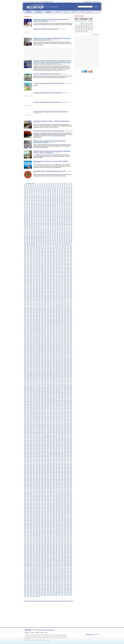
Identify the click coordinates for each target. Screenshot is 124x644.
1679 (57, 298)
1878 (42, 314)
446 (39, 210)
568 (30, 218)
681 (48, 225)
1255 (59, 265)
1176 (28, 259)
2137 (54, 334)
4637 (57, 530)
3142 (59, 413)
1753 (25, 305)
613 (37, 221)
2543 (48, 366)
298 (37, 201)
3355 (37, 430)
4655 (59, 531)
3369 (28, 431)
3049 (37, 406)
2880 (39, 393)
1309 (68, 269)
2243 (65, 342)
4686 (51, 534)
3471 (28, 439)
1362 (25, 274)
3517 (62, 442)
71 (61, 186)
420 (27, 209)
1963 (42, 321)
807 (48, 233)
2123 (62, 333)
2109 (71, 331)
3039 (57, 405)
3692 (28, 457)
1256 (62, 265)
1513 (68, 285)
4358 (37, 509)
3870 (51, 470)
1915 (51, 317)
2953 (54, 398)
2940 (65, 397)
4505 (68, 519)
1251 (48, 265)
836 (67, 234)
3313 (62, 426)
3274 (48, 423)
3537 (71, 443)
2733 (57, 381)
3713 (39, 458)
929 (39, 241)
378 (27, 206)
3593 (37, 449)
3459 (42, 438)
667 (64, 223)
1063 (45, 250)
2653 (71, 374)
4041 (54, 483)
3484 (65, 439)
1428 (68, 278)
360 (34, 205)
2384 (31, 354)
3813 (34, 466)
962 (67, 242)
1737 (28, 303)
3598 (51, 449)
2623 (34, 373)
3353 (31, 430)
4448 (51, 515)
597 (48, 219)
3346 (59, 429)
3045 (25, 406)
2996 (31, 402)
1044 (39, 249)
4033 (31, 483)
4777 (68, 541)
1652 (28, 297)
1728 (51, 302)
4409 (37, 513)
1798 (57, 307)
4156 (42, 493)
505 (30, 214)
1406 (54, 277)
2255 (51, 343)
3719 (57, 458)
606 (69, 219)
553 (43, 217)
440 (25, 210)
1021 (71, 246)
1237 (57, 263)
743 (46, 229)
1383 (37, 275)
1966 (51, 321)
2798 (48, 386)
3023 (59, 403)
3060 (68, 406)
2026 (28, 326)
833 (60, 234)
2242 (62, 342)
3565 (54, 446)
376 (71, 205)
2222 (54, 341)
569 (32, 218)
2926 (25, 397)
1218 (51, 262)
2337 (42, 350)
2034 (51, 326)
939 (62, 241)
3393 (48, 433)
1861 (42, 313)
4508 (28, 521)
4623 (65, 529)
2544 (51, 366)
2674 (34, 377)
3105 (51, 410)
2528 (54, 365)
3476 (42, 439)
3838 (57, 467)
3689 (68, 455)
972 (41, 243)
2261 (68, 343)
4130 (65, 490)
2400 (28, 355)
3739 (65, 459)
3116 (34, 411)
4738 (54, 538)
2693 (39, 378)
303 (48, 201)
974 (46, 243)
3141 (57, 413)
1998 (45, 323)
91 (48, 187)
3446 (54, 437)
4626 (25, 530)
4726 (68, 537)
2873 (68, 391)
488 (39, 213)
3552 (65, 445)
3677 (34, 455)
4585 (54, 526)
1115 (48, 254)
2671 (25, 377)
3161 (65, 414)
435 (62, 209)
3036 (48, 405)
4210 (51, 497)
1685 (25, 299)
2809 (31, 387)
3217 (31, 419)
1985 (57, 322)
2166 (39, 337)
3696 (39, 457)
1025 (34, 247)
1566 (25, 290)
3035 (45, 405)
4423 (28, 514)
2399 (25, 355)
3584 (59, 447)
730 (64, 227)
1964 (45, 321)
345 (48, 203)
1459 (59, 281)
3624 (28, 451)
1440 (54, 279)
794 (67, 231)
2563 (57, 367)
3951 (39, 477)
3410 (48, 434)
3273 (45, 423)
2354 (42, 351)
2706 (28, 379)
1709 (45, 301)
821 (32, 234)
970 (37, 243)
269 (67, 198)
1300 (42, 269)
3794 (28, 465)
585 (69, 218)
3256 (45, 422)
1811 (45, 309)
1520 (39, 286)
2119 (51, 333)
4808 (59, 543)
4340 (34, 507)
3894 (71, 471)
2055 (62, 327)
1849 (57, 311)
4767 (39, 541)
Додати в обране (96, 2)
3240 (48, 421)
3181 (25, 417)
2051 (51, 327)
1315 (37, 270)
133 (43, 190)
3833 (42, 467)
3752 (54, 461)
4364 (54, 509)
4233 (68, 498)
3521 (25, 443)
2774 (28, 385)
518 (60, 214)
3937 (48, 475)
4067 (31, 486)
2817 (54, 387)
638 (46, 222)
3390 (39, 433)
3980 (25, 479)
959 (60, 242)
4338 (28, 507)
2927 (28, 397)
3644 (37, 453)
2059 (25, 329)
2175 (65, 337)
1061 (39, 250)
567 (27, 218)
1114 (45, 254)
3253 (37, 422)
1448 (28, 281)
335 (25, 203)
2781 (48, 385)
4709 (68, 535)
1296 (31, 269)
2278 (68, 345)
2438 (39, 358)
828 (48, 234)
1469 (39, 282)
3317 (25, 427)
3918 (42, 474)
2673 (31, 377)
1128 (37, 255)
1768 (68, 305)
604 (64, 219)
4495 (39, 519)
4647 (37, 531)
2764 (48, 383)
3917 (39, 474)
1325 (65, 270)
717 (34, 227)
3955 (51, 477)
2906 (65, 394)
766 (50, 230)
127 (30, 190)
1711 (51, 301)
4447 (48, 515)
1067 (57, 250)
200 (53, 194)
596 (46, 219)
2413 (65, 355)
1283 (42, 267)
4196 (59, 495)
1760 (45, 305)
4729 (28, 538)
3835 (48, 467)
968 (32, 243)
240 (48, 197)
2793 (34, 386)
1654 (34, 297)
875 (60, 237)
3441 (39, 437)
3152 (39, 414)
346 (50, 203)
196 (43, 194)
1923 (25, 318)
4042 (57, 483)
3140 (54, 413)
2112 (31, 333)
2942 (71, 397)
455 (60, 210)
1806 (31, 309)
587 (25, 219)
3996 (71, 479)
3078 (71, 407)
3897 (31, 473)
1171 (62, 258)
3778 (31, 463)
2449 (71, 358)
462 (27, 211)
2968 (48, 399)
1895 (42, 315)
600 (55, 219)
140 (60, 190)
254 (32, 198)
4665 (39, 533)
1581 (68, 290)
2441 (48, 358)
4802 (42, 543)
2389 (45, 354)
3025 (65, 403)
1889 (25, 315)
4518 (57, 521)
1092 (31, 253)
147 (27, 191)
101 (67, 187)
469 (43, 211)
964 (71, 242)
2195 (25, 339)
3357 (42, 430)
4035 (37, 483)
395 (67, 206)
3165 (28, 415)
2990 (62, 401)
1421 (48, 278)
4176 (51, 494)
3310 (54, 426)
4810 (65, 543)
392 (60, 206)
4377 (42, 510)
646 (64, 222)
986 (25, 245)
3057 (59, 406)
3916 (37, 474)
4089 (45, 487)
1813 (51, 309)
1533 (28, 287)
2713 (48, 379)
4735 (45, 538)
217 (43, 195)
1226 (25, 263)
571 (37, 218)
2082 (42, 330)
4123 (45, 490)
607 (71, 219)
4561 (34, 525)
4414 (51, 513)
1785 (68, 306)
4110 (57, 489)
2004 (62, 323)
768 (55, 230)
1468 (37, 282)
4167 (25, 494)
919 (64, 239)
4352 (68, 507)
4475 (31, 518)
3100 (37, 410)
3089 (54, 409)
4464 (48, 517)
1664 (62, 297)
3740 (68, 459)
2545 (54, 366)
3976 (62, 478)
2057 (68, 327)
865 (37, 237)
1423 (54, 278)
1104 (65, 253)
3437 (28, 437)
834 (62, 234)
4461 (39, 517)
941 (67, 241)
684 (55, 225)
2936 (54, 397)
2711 (42, 379)
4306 (34, 505)
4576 (28, 526)
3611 (39, 450)
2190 (59, 338)
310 (64, 201)
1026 (37, 247)
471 (48, 211)
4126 (54, 490)
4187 (34, 495)
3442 (42, 437)
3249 (25, 422)
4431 (51, 514)
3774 (68, 462)
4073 (48, 486)
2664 (54, 375)
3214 (71, 418)
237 (41, 197)
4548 (45, 523)
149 (32, 191)
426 (41, 209)
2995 (28, 402)
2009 (28, 325)
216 (41, 195)
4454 (68, 515)
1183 (48, 259)
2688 (25, 378)
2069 (54, 329)
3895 (25, 473)
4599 (45, 527)
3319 (31, 427)
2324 (54, 349)
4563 (39, 525)
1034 (59, 247)
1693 (48, 299)
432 (55, 209)
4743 (68, 538)
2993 (71, 401)
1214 (39, 262)
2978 (28, 401)
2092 (71, 330)
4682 (39, 534)
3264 (68, 422)
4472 (71, 517)
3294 (57, 425)
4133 (25, 491)
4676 (71, 533)
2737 (68, 381)
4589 (65, 526)
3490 (34, 441)
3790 (65, 463)
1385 (42, 275)
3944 (68, 475)
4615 (42, 529)
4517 (54, 521)
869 (46, 237)
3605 (71, 449)
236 (39, 197)
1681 (62, 298)
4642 (71, 530)
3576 (37, 447)
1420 (45, 278)
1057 (28, 250)
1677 (51, 298)
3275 (51, 423)
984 (69, 243)
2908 (71, 394)
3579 (45, 447)
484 (30, 213)
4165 (68, 493)
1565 (71, 289)
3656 (71, 453)
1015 (54, 246)
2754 (68, 382)
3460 (45, 438)
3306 (42, 426)
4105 (42, 489)
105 (27, 189)
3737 (59, 459)
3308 (48, 426)
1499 (28, 285)
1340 (59, 271)
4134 (28, 491)
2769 (62, 383)
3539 (28, 445)
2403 (37, 355)
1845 (45, 311)
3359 (48, 430)
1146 (39, 257)
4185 (28, 495)
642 (55, 222)
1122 (68, 254)
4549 (48, 523)
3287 (37, 425)
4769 (45, 541)
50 (71, 185)
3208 (54, 418)
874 (57, 237)
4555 (65, 523)
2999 (39, 402)
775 (71, 230)
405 (41, 207)
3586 (65, 447)
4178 (57, 494)
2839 (68, 389)
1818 (65, 309)
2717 (59, 379)
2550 (68, 366)
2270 (45, 345)
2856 (68, 390)
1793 (42, 307)
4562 (37, 525)
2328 (65, 349)
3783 (45, 463)
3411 (51, 434)
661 (50, 223)
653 (32, 223)
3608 (31, 450)
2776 (34, 385)
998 (53, 245)
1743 (45, 303)
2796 (42, 386)
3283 (25, 425)
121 (64, 189)
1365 (34, 274)
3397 (59, 433)
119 (60, 189)
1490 (51, 283)
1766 (62, 305)
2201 (42, 339)
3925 (62, 474)
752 (67, 229)
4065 (25, 486)
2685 (65, 377)
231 (27, 197)
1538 (42, 287)
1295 (28, 269)
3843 (71, 467)
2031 (42, 326)
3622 (71, 450)
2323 (51, 349)
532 (43, 215)
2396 (65, 354)
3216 (28, 419)
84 (35, 187)
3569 (65, 446)
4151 (28, 493)
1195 (34, 261)
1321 (54, 270)
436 (64, 209)
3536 (68, 443)
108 (34, 189)
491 (46, 213)
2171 (54, 337)
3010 (71, 402)
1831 (54, 310)
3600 (57, 449)
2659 (39, 375)
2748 (51, 382)
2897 (39, 394)
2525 (45, 365)
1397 (28, 277)
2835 (57, 389)
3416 (65, 434)
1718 (71, 301)
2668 (65, 375)
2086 (54, 330)
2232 (34, 342)
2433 (25, 358)
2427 (57, 357)
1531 (71, 286)
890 (46, 238)
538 (57, 215)
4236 (28, 499)
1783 (62, 306)
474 (55, 211)
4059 (57, 485)
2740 (28, 382)
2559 (45, 367)
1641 (45, 295)
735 (27, 229)
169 (30, 193)
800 (32, 233)
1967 (54, 321)
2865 (45, 391)
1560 (57, 289)
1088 (68, 251)
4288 (31, 503)
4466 (54, 517)
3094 (68, 409)
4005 (48, 481)
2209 (65, 339)
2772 (71, 383)
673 (30, 225)
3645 (39, 453)
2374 (51, 353)
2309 (59, 347)
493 (50, 213)
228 (69, 195)
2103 (54, 331)
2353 (39, 351)
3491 (37, 441)
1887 (68, 314)
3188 (45, 417)
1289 (59, 267)
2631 (57, 373)
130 (37, 190)
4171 (37, 494)
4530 (42, 522)
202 (57, 194)
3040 (59, 405)
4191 (45, 495)
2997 (34, 402)
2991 (65, 401)
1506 (48, 285)
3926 (65, 474)
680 (46, 225)
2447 (65, 358)
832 (57, 234)
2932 (42, 397)
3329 (59, 427)
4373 (31, 510)
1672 (37, 298)
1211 (31, 262)
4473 (25, 518)
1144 (34, 257)
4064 (71, 485)
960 (62, 242)
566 (25, 218)
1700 (68, 299)
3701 (54, 457)
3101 (39, 410)
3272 (42, 423)
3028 (25, 405)
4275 (42, 502)
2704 (71, 378)
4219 (28, 498)
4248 (62, 499)
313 (71, 201)
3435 (71, 435)
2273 (54, 345)
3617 (57, 450)
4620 (57, 529)
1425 (59, 278)
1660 (51, 297)
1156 (68, 257)
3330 (62, 427)
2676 (39, 377)
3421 (31, 435)
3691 (25, 457)
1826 (39, 310)
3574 (31, 447)
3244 (59, 421)
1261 (28, 266)
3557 (31, 446)
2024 (71, 325)
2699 (57, 378)
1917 (57, 317)
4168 (28, 494)
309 (62, 201)
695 (32, 226)
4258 (42, 501)
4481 (48, 518)
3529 (48, 443)
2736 (65, 381)
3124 (57, 411)
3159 (59, 414)
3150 (34, 414)
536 (53, 215)
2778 (39, 385)
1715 (62, 301)
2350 (31, 351)
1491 (54, 283)
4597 (39, 527)
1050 (57, 249)
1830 (51, 310)
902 (25, 239)
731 (67, 227)
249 (69, 197)
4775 (62, 541)
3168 (37, 415)
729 (62, 227)
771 (62, 230)
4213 (59, 497)
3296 (62, 425)
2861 (34, 391)
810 (55, 233)
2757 (28, 383)
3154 (45, 414)
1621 (37, 294)
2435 (31, 358)
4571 (62, 525)
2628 (48, 373)
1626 (51, 294)
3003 (51, 402)
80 (28, 187)
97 (59, 187)
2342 (57, 350)
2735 (62, 381)
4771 (51, 541)
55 (32, 186)
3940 (57, 475)
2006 (68, 323)
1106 (71, 253)
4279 (54, 502)
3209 (57, 418)
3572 (25, 447)
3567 (59, 446)
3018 (45, 403)
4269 (25, 502)
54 (30, 186)
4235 (25, 499)
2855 (65, 390)
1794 (45, 307)
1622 (39, 294)
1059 (34, 250)
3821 (57, 466)
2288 (48, 346)
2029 (37, 326)
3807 (65, 465)
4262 (54, 501)
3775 (71, 462)
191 (32, 194)
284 (53, 199)
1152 (57, 257)
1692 (45, 299)
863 (32, 237)
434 (60, 209)
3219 (37, 419)
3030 (31, 405)
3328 (57, 427)
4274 (39, 502)
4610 (28, 529)
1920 (65, 317)
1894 (39, 315)
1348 (34, 273)
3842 (68, 467)
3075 (62, 407)
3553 (68, 445)
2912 (34, 395)
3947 (28, 477)
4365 (57, 509)
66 (52, 186)
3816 (42, 466)
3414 (59, 434)
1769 (71, 305)
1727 (48, 302)
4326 (42, 506)
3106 (54, 410)
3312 (59, 426)
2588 (31, 370)
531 (41, 215)
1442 (59, 279)
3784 (48, 463)
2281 (28, 346)
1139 (68, 255)
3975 (59, 478)
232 (30, 197)
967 (30, 243)
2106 (62, 331)
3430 (57, 435)
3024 (62, 403)
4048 (25, 485)
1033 (57, 247)
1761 (48, 305)
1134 (54, 255)
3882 (37, 471)
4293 (45, 503)
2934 (48, 397)
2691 (34, 378)
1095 (39, 253)
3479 (51, 439)
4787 (48, 542)
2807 (25, 387)
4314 (57, 505)
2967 (45, 399)
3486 (71, 439)
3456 (34, 438)
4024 (54, 482)
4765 (34, 541)
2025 (25, 326)
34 (43, 185)
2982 (39, 401)
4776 (65, 541)
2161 (25, 337)
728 (60, 227)
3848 (37, 469)
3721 (62, 458)
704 (53, 226)
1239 (62, 263)
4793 (65, 542)
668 (67, 223)
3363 (59, 430)
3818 (48, 466)
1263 (34, 266)
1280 (34, 267)
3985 (39, 479)
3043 (68, 405)
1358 (62, 273)
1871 (71, 313)
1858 (34, 313)
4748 (34, 539)
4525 (28, 522)
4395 (45, 511)
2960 (25, 399)
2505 (37, 363)
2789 (71, 385)
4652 (51, 531)
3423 (37, 435)
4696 (31, 535)
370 (57, 205)
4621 (59, 529)
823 (37, 234)
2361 (62, 351)
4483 (54, 518)
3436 (25, 437)
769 (57, 230)
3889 (57, 471)
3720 (59, 458)
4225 (45, 498)
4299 (62, 503)
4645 (31, 531)
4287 (28, 503)
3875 (65, 470)
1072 (71, 250)
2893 (28, 394)
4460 (37, 517)
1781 (57, 306)
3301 (28, 426)
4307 (37, 505)
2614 (57, 371)
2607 (37, 371)
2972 (59, 399)
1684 (71, 298)
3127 (65, 411)
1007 (31, 246)
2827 (34, 389)
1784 (65, 306)
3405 (34, 434)
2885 (54, 393)
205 (64, 194)
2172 (57, 337)
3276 (54, 423)
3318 (28, 427)
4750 (39, 539)
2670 (71, 375)
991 (37, 245)
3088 (51, 409)
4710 (71, 535)
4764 (31, 541)
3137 (45, 413)
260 (46, 198)
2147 (34, 335)
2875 (25, 393)
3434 (68, 435)
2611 (48, 371)
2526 (48, 365)
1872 (25, 314)
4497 (45, 519)
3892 (65, 471)
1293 (71, 267)
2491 (45, 362)
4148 (68, 491)
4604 (59, 527)
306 (55, 201)
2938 (59, 397)
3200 (31, 418)
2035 (54, 326)
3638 (68, 451)
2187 (51, 338)
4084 (31, 487)
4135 (31, 491)
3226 (57, 419)
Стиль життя (58, 12)
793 (64, 231)
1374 (59, 274)
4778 (71, 541)
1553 (37, 289)
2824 (25, 389)
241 (50, 197)
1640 (42, 295)
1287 (54, 267)
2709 (37, 379)
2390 (48, 354)
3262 (62, 422)
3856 (59, 469)
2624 (37, 373)
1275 (68, 266)
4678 (28, 534)
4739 (57, 538)
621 (55, 221)
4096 (65, 487)
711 (69, 226)
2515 (65, 363)
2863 (39, 391)
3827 (25, 467)
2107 (65, 331)
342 (41, 203)
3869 (48, 470)
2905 (62, 394)
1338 (54, 271)
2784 (57, 385)
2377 (59, 353)
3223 (48, 419)
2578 (51, 369)
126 (27, 190)
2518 (25, 365)
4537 (62, 522)
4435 (62, 514)
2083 (45, 330)
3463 (54, 438)
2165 (37, 337)
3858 (65, 469)
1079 (42, 251)
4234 (71, 498)
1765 (59, 305)
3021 (54, 403)
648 (69, 222)
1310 (71, 269)
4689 (59, 534)
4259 (45, 501)
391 (57, 206)
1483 (31, 283)
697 (37, 226)
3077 (68, 407)
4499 (51, 519)
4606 (65, 527)
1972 (68, 321)
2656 (31, 375)
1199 (45, 261)
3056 (57, 406)
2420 (37, 357)
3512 (48, 442)
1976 (31, 322)
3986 (42, 479)
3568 (62, 446)
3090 (57, 409)
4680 (34, 534)
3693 (31, 457)
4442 (34, 515)
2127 (25, 334)
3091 (59, 409)
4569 (57, 525)
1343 (68, 271)
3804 (57, 465)
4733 (39, 538)
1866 (57, 313)
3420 (28, 435)
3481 (57, 439)
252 (27, 198)
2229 (25, 342)
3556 (28, 446)
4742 (65, 538)
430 (50, 209)
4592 (25, 527)
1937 (65, 318)
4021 (45, 482)
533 (46, 215)
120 (62, 189)
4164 (65, 493)
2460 (54, 359)
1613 (62, 293)
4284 (68, 502)
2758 (31, 383)
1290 (62, 267)
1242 (71, 263)
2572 (34, 369)
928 (37, 241)
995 (46, 245)
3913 (28, 474)
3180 (71, 415)
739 (37, 229)
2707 (31, 379)
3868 (45, 470)
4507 (25, 521)
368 (53, 205)
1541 (51, 287)
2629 (51, 373)
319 (37, 202)
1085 (59, 251)
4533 (51, 522)
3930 (28, 475)
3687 (62, 455)
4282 (62, 502)
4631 (39, 530)
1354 (51, 273)
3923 (57, 474)
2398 (71, 354)
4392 (37, 511)
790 (57, 231)
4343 (42, 507)
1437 (45, 279)
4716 (39, 537)
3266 (25, 423)
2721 (71, 379)
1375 (62, 274)
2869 (57, 391)
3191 (54, 417)
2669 (68, 375)
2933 (45, 397)
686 (60, 225)
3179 (68, 415)
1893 (37, 315)
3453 (25, 438)
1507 (51, 285)
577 (50, 218)
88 (43, 187)
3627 (37, 451)
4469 (62, 517)
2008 (25, 325)
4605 (62, 527)
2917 (48, 395)
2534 (71, 365)
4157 (45, 493)
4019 (39, 482)
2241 (59, 342)
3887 (51, 471)
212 (32, 195)
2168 (45, 337)
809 (53, 233)
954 (48, 242)
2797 (45, 386)
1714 (59, 301)
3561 (42, 446)
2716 (57, 379)
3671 (65, 454)
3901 (42, 473)
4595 (34, 527)
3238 (42, 421)
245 (60, 197)
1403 (45, 277)
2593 (45, 370)
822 (34, 234)
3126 (62, 411)
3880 (31, 471)
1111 (37, 254)
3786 (54, 463)
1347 (31, 273)
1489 (48, 283)
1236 (54, 263)
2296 (71, 346)
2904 (59, 394)
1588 (39, 291)
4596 (37, 527)
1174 (71, 258)
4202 (28, 497)
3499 (59, 441)
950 (39, 242)
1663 (59, 297)
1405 (51, 277)
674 (32, 225)
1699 (65, 299)
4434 (59, 514)
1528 (62, 286)
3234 (31, 421)
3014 (34, 403)
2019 (57, 325)
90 (46, 187)
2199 (37, 339)
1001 (61, 245)
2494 (54, 362)
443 (32, 210)
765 (48, 230)
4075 (54, 486)
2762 (42, 383)
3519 (68, 442)
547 (30, 217)
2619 (71, 371)
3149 (31, 414)
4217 (71, 497)
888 (41, 238)
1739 (34, 303)
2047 (39, 327)
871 (50, 237)
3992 (59, 479)
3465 (59, 438)
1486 (39, 283)
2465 (68, 359)
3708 (25, 458)
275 (32, 199)
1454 (45, 281)
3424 (39, 435)
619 (50, 221)
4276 (45, 502)
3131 (28, 413)
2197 (31, 339)
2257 (57, 343)
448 (43, 210)
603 (62, 219)
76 (70, 186)
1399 (34, 277)
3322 (39, 427)
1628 (57, 294)
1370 (48, 274)
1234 (48, 263)
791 (60, 231)
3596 (45, 449)
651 (27, 223)
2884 (51, 393)
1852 (65, 311)
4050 (31, 485)
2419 (34, 357)
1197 (39, 261)
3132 (31, 413)
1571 (39, 290)
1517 (31, 286)
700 (43, 226)
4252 (25, 501)
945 (27, 242)
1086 (62, 251)
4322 (31, 506)
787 (50, 231)
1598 (68, 291)
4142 (51, 491)
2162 (28, 337)
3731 (42, 459)
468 (41, 211)
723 (48, 227)
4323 (34, 506)
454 (57, 210)
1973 (71, 321)
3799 (42, 465)
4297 (57, 503)
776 (25, 231)
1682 (65, 298)
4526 (31, 522)
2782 (51, 385)
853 (57, 235)
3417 (68, 434)
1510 (59, 285)
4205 (37, 497)
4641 (68, 530)
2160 (71, 335)
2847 (42, 390)
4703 (51, 535)
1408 (59, 277)
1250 (45, 265)
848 (46, 235)
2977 (25, 401)
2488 (37, 362)
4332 (59, 506)
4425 (34, 514)
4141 (48, 491)
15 (57, 183)
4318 (68, 505)
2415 (71, 355)
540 (62, 215)
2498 (65, 362)
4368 (65, 509)
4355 (28, 509)
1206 (65, 261)
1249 (42, 265)
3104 (48, 410)
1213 (37, 262)
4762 (25, 541)
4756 (57, 539)
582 (62, 218)
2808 (28, 387)
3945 (71, 475)
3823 (62, 466)
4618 (51, 529)
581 (60, 218)
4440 (28, 515)
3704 (62, 457)
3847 (34, 469)
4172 (39, 494)
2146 (31, 335)
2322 (48, 349)
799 (30, 233)
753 (69, 229)
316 (30, 202)
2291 (57, 346)
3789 (62, 463)
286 (57, 199)
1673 (39, 298)
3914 (31, 474)
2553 (28, 367)
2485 (28, 362)
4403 (68, 511)
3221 (42, 419)
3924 (59, 474)
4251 (71, 499)
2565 (62, 367)
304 (50, 201)
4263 (57, 501)
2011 (34, 325)
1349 (37, 273)
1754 (28, 305)
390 (55, 206)
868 (43, 237)
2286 (42, 346)
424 (37, 209)
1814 (54, 309)
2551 (71, 366)
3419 (25, 435)
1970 (62, 321)
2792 (31, 386)
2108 (68, 331)
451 (50, 210)
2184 (42, 338)
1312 (28, 270)
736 (30, 229)
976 (50, 243)
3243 (57, 421)
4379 (48, 510)
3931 (31, 475)
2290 (54, 346)
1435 (39, 279)
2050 (48, 327)
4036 (39, 483)
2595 (51, 370)
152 (39, 191)
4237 (31, 499)
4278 (51, 502)
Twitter (47, 2)
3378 (54, 431)
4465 (51, 517)
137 (53, 190)
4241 (42, 499)
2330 (71, 349)
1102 (59, 253)
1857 (31, 313)
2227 (68, 341)
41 (55, 185)
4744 (71, 538)
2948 (39, 398)
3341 (45, 429)
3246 (65, 421)
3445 (51, 437)
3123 (54, 411)
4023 (51, 482)
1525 (54, 286)
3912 (25, 474)
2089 (62, 330)
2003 (59, 323)
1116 (51, 254)
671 (25, 225)
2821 (65, 387)
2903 (57, 394)
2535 (25, 366)
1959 (31, 321)
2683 (59, 377)
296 (32, 201)
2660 (42, 375)
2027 (31, 326)
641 (53, 222)
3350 (71, 429)
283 (50, 199)
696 (34, 226)
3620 (65, 450)
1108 (28, 254)
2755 (71, 382)
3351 (25, 430)
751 (64, 229)
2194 (71, 338)
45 (62, 185)
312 (69, 201)
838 (71, 234)
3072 (54, 407)
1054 (68, 249)
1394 (68, 275)
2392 (54, 354)
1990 (71, 322)
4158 (48, 493)
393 (62, 206)
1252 (51, 265)
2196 (28, 339)
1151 (54, 257)
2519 (28, 365)
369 (55, 205)
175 (43, 193)
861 (27, 237)
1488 (45, 283)
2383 (28, 354)
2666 (59, 375)
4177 (54, 494)
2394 (59, 354)
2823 (71, 387)
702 (48, 226)
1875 (34, 314)
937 (57, 241)
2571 (31, 369)
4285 (71, 502)
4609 (25, 529)
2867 (51, 391)
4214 (62, 497)
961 (64, 242)
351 (62, 203)
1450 (34, 281)
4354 (25, 509)
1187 (59, 259)
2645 (48, 374)
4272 (34, 502)
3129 (71, 411)
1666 (68, 297)
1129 (39, 255)
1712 (54, 301)
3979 (71, 478)
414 (62, 207)
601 (57, 219)
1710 (48, 301)
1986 (59, 322)
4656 (62, 531)
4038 (45, 483)
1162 (37, 258)
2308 (57, 347)
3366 (68, 430)
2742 (34, 382)
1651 (25, 297)
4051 (34, 485)
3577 (39, 447)
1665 (65, 297)
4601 (51, 527)
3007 (62, 402)
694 (30, 226)
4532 (48, 522)
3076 (65, 407)
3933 (37, 475)
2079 (34, 330)
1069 (62, 250)
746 (53, 229)
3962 (71, 477)
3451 (68, 437)
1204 (59, 261)
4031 (25, 483)
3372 (37, 431)
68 (55, 186)
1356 (57, 273)
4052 (37, 485)
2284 (37, 346)
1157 (71, 257)
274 (30, 199)
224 (60, 195)
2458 (48, 359)
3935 (42, 475)
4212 (57, 497)
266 (60, 198)
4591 (71, 526)
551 (39, 217)
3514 (54, 442)
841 (30, 235)
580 (57, 218)
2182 (37, 338)
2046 (37, 327)
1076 (34, 251)
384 (41, 206)
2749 (54, 382)
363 (41, 205)
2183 (39, 338)
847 (43, 235)
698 (39, 226)
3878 (25, 471)
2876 (28, 393)
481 (71, 211)
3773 (65, 462)
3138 (48, 413)
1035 (62, 247)
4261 (51, 501)
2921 (59, 395)
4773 (57, 541)
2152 (48, 335)
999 (55, 245)
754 (71, 229)
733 (71, 227)
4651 (48, 531)
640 (50, 222)
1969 (59, 321)
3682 (48, 455)
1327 (71, 270)
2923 (65, 395)
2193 (68, 338)
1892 (34, 315)
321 (41, 202)
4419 (65, 513)
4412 (45, 513)
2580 (57, 369)
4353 (71, 507)
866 (39, 237)
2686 (68, 377)
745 (50, 229)
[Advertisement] (48, 54)
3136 (42, 413)
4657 (65, 531)
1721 (31, 302)
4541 (25, 523)
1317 (42, 270)
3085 (42, 409)
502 (71, 213)
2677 (42, 377)
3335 (28, 429)
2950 (45, 398)
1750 (65, 303)
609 (27, 221)
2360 (59, 351)
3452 (71, 437)
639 (48, 222)
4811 (68, 543)
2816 (51, 387)
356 (25, 205)
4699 (39, 535)
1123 (71, 254)
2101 (48, 331)
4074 (51, 486)
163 (64, 191)
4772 (54, 541)
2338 (45, 350)
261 (48, 198)
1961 (37, 321)
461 (25, 211)
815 (67, 233)
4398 (54, 511)
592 (37, 219)
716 (32, 227)
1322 (57, 270)
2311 (65, 347)
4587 (59, 526)
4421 (71, 513)
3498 (57, 441)
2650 (62, 374)
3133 (34, 413)
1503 (39, 285)
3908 (62, 473)
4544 (34, 523)
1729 (54, 302)
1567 (28, 290)
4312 (51, 505)
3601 (59, 449)
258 (41, 198)
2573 (37, 369)
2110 (25, 333)
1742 (42, 303)
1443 (62, 279)
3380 (59, 431)
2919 (54, 395)
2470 (34, 361)
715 (30, 227)
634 (37, 222)
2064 (39, 329)
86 (39, 187)
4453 (65, 515)
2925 (71, 395)
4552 (57, 523)
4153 (34, 493)
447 (41, 210)
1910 (37, 317)
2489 (39, 362)
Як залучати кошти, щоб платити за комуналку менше (49, 131)
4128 (59, 490)
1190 (68, 259)
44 (61, 185)
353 (67, 203)
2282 (31, 346)
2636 (71, 373)
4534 (54, 522)
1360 (68, 273)
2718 (62, 379)
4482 (51, 518)
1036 (65, 247)
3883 (39, 471)
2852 (57, 390)
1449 (31, 281)
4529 (39, 522)
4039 (48, 483)
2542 (45, 366)
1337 (51, 271)
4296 (54, 503)
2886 (57, 393)
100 (64, 187)
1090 (25, 253)
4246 (57, 499)
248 (67, 197)
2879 (37, 393)
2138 (57, 334)
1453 (42, 281)
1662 (57, 297)
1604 (37, 293)
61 (43, 186)
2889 (65, 393)
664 (57, 223)
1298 (37, 269)
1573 (45, 290)
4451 (59, 515)
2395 (62, 354)
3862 (28, 470)
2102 (51, 331)
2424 (48, 357)
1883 (57, 314)
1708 (42, 301)
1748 (59, 303)
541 (64, 215)
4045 (65, 483)
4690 (62, 534)
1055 (71, 249)
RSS (45, 2)
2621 (28, 373)
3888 (54, 471)
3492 (39, 441)
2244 (68, 342)
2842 (28, 390)
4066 (28, 486)
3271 (39, 423)
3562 (45, 446)
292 (71, 199)
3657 (25, 454)
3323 (42, 427)
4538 (65, 522)
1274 (65, 266)
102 (69, 187)
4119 (34, 490)
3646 (42, 453)
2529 (57, 365)
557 (53, 217)
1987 (62, 322)
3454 (28, 438)
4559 (28, 525)
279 (41, 199)
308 (60, 201)
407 (46, 207)
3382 (65, 431)
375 (69, 205)
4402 (65, 511)
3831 (37, 467)
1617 (25, 294)
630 (27, 222)
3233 (28, 421)
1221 (59, 262)
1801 (65, 307)
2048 (42, 327)
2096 (34, 331)
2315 (28, 349)
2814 (45, 387)
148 (30, 191)
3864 (34, 470)
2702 (65, 378)
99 (62, 187)
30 (35, 185)
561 (62, 217)
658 (43, 223)
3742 (25, 461)
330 (62, 202)
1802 (68, 307)
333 (69, 202)
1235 (51, 263)
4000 (34, 481)
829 (50, 234)
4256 (37, 501)
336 (27, 203)
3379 (57, 431)
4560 (31, 525)
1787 (25, 307)
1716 (65, 301)
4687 (54, 534)
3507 (34, 442)
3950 (37, 477)
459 (69, 210)
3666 (51, 454)
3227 (59, 419)
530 (39, 215)
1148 (45, 257)
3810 (25, 466)
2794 (37, 386)
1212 (34, 262)
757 (30, 230)
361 (37, 205)
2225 (62, 341)
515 (53, 214)
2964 (37, 399)
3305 (39, 426)
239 (46, 197)
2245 (71, 342)
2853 (59, 390)
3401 (71, 433)
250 (71, 197)
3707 (71, 457)
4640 (65, 530)
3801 (48, 465)
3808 (68, 465)
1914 (48, 317)
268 (64, 198)
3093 (65, 409)
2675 (37, 377)
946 (30, 242)
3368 (25, 431)
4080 (68, 486)
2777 (37, 385)
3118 (39, 411)
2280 (25, 346)
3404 (31, 434)
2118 (48, 333)
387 (48, 206)
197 (46, 194)
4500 (54, 519)
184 (64, 193)
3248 (71, 421)
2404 (39, 355)
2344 (62, 350)
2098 (39, 331)
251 (25, 198)
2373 (48, 353)
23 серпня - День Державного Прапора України (47, 74)
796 (71, 231)
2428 (59, 357)
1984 (54, 322)
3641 (28, 453)
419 (25, 209)
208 (71, 194)
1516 (28, 286)
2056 (65, 327)
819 (27, 234)
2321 (45, 349)
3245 (62, 421)
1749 (62, 303)
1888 (71, 314)
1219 (54, 262)
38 (50, 185)
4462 (42, 517)
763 (43, 230)
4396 (48, 511)
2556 (37, 367)
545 (25, 217)
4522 (68, 521)
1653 (31, 297)
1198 (42, 261)
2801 (57, 386)
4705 (57, 535)
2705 (25, 379)
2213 (28, 341)
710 (67, 226)
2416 (25, 357)
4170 (34, 494)
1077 (37, 251)
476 (60, 211)
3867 (42, 470)
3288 (39, 425)
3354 (34, 430)
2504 (34, 363)
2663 (51, 375)
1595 (59, 291)
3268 (31, 423)
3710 (31, 458)
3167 (34, 415)
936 (55, 241)
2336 (39, 350)
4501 (57, 519)
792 (62, 231)
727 (57, 227)
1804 (25, 309)
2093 (25, 331)
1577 (57, 290)
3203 (39, 418)
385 (43, 206)
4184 (25, 495)
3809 (71, 465)
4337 (25, 507)
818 (25, 234)
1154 (62, 257)
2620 (25, 373)
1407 (57, 277)
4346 (51, 507)
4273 (37, 502)
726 (55, 227)
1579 (62, 290)
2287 (45, 346)
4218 (25, 498)
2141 (65, 334)
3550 (59, 445)
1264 (37, 266)
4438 (71, 514)
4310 (45, 505)
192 (34, 194)
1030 (48, 247)
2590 (37, 370)
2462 (59, 359)
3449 (62, 437)
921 (69, 239)
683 (53, 225)
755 (25, 230)
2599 (62, 370)
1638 (37, 295)
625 (64, 221)
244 (57, 197)
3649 (51, 453)
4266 (65, 501)
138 (55, 190)
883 (30, 238)
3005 (57, 402)
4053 (39, 485)
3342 (48, 429)
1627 (54, 294)
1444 (65, 279)
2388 (42, 354)
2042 (25, 327)
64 (48, 186)
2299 (31, 347)
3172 (48, 415)
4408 (34, 513)
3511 (45, 442)
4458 (31, 517)
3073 (57, 407)
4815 (31, 545)
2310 (62, 347)
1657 (42, 297)
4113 (65, 489)
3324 (45, 427)
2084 (48, 330)
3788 (59, 463)
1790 (34, 307)
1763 (54, 305)
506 (32, 214)
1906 (25, 317)
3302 (31, 426)
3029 (28, 405)
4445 (42, 515)
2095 (31, 331)
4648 (39, 531)
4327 (45, 506)
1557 (48, 289)
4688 (57, 534)
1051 (59, 249)
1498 (25, 285)
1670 (31, 298)
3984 (37, 479)
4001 (37, 481)
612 (34, 221)
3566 (57, 446)
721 (43, 227)
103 (71, 187)
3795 (31, 465)
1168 (54, 258)
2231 (31, 342)
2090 (65, 330)
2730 (48, 381)
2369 (37, 353)
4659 (71, 531)
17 (61, 183)
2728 (42, 381)
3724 (71, 458)
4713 (31, 537)
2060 (28, 329)
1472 (48, 282)
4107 (48, 489)
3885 (45, 471)
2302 (39, 347)
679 (43, 225)
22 (70, 183)
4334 (65, 506)
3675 (28, 455)
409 (50, 207)
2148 (37, 335)
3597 (48, 449)
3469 (71, 438)
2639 (31, 374)
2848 (45, 390)
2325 (57, 349)
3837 (54, 467)
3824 (65, 466)
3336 (31, 429)
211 (30, 195)
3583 (57, 447)
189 (27, 194)
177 (48, 193)
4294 (48, 503)
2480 (62, 361)
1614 (65, 293)
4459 (34, 517)
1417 (37, 278)
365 (46, 205)
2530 (59, 365)
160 (57, 191)
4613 (37, 529)
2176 (68, 337)
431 (53, 209)
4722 (57, 537)
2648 (57, 374)
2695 (45, 378)
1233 (45, 263)
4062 (65, 485)
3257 (48, 422)
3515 (57, 442)
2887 (59, 393)
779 (32, 231)
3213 (68, 418)
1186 (57, 259)
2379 (65, 353)
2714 (51, 379)
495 (55, 213)
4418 (62, 513)
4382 (57, 510)
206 (67, 194)
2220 (48, 341)
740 (39, 229)
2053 (57, 327)
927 (34, 241)
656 (39, 223)
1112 (39, 254)
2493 (51, 362)
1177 (31, 259)
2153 (51, 335)
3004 (54, 402)
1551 (31, 289)
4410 (39, 513)
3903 (48, 473)
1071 (68, 250)
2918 (51, 395)
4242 (45, 499)
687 (62, 225)
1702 (25, 301)
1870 (68, 313)
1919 (62, 317)
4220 (31, 498)
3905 (54, 473)
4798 (31, 543)
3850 (42, 469)
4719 (48, 537)
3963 (25, 478)
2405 (42, 355)
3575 (34, 447)
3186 (39, 417)
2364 (71, 351)
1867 (59, 313)
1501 (34, 285)
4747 (31, 539)
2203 (48, 339)
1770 (25, 306)
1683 (68, 298)
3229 (65, 419)
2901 (51, 394)
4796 (25, 543)
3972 (51, 478)
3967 (37, 478)
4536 (59, 522)
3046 (28, 406)
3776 (25, 463)
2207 (59, 339)
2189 (57, 338)
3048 (34, 406)
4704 (54, 535)
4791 (59, 542)
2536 (28, 366)
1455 (48, 281)
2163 (31, 337)
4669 (51, 533)
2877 (31, 393)
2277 (65, 345)
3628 (39, 451)
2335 (37, 350)
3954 (48, 477)
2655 (28, 375)
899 (67, 238)
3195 (65, 417)
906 (34, 239)
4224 (42, 498)
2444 (57, 358)
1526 (57, 286)
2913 (37, 395)
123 (69, 189)
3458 (39, 438)
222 (55, 195)
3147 (25, 414)
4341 (37, 507)
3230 (68, 419)
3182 (28, 417)
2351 (34, 351)
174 (41, 193)
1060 (37, 250)
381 (34, 206)
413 (60, 207)
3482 (59, 439)
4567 (51, 525)
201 (55, 194)
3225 (54, 419)
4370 (71, 509)
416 (67, 207)
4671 (57, 533)
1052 (62, 249)
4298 (59, 503)
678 (41, 225)
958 (57, 242)
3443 (45, 437)
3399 (65, 433)
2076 (25, 330)
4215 (65, 497)
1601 (28, 293)
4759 (65, 539)
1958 (28, 321)
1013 (48, 246)
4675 (68, 533)
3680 (42, 455)
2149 (39, 335)
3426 (45, 435)
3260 (57, 422)
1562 (62, 289)
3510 (42, 442)
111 (41, 189)
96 (57, 187)
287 (60, 199)
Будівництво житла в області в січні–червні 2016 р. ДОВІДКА (51, 161)
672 (27, 225)
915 (55, 239)
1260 (25, 266)
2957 (65, 398)
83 (34, 187)
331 (64, 202)
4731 (34, 538)
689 (67, 225)
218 (46, 195)
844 (37, 235)
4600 (48, 527)
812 (60, 233)
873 (55, 237)
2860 (31, 391)
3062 (25, 407)
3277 (57, 423)
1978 (37, 322)
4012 (68, 481)
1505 (45, 285)
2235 (42, 342)
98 (61, 187)
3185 (37, 417)
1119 (59, 254)
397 (71, 206)
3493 (42, 441)
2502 (28, 363)
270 (69, 198)
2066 (45, 329)
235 (37, 197)
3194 (62, 417)
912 (48, 239)
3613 (45, 450)
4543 (31, 523)
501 (69, 213)
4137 (37, 491)
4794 (68, 542)
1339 (57, 271)
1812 (48, 309)
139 (57, 190)
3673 (71, 454)
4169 (31, 494)
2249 (34, 343)
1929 (42, 318)
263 (53, 198)
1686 (28, 299)
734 (25, 229)
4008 (57, 481)
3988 (48, 479)
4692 (68, 534)
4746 (28, 539)
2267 (37, 345)
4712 (28, 537)
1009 (37, 246)
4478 (39, 518)
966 (27, 243)
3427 (48, 435)
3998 (28, 481)
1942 (31, 319)
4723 (59, 537)
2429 (62, 357)
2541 (42, 366)
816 (69, 233)
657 (41, 223)
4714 (34, 537)
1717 (68, 301)
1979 (39, 322)
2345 (65, 350)
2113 (34, 333)
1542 (54, 287)
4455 (71, 515)
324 (48, 202)
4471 (68, 517)
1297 (34, 269)
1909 (34, 317)
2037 (59, 326)
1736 (25, 303)
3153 (42, 414)
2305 (48, 347)
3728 (34, 459)
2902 (54, 394)
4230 (59, 498)
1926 (34, 318)
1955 (68, 319)
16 (59, 183)
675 (34, 225)
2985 (48, 401)
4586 (57, 526)
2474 (45, 361)
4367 (62, 509)
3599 (54, 449)
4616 (45, 529)
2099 (42, 331)
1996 (39, 323)
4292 (42, 503)
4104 (39, 489)
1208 (71, 261)
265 (57, 198)
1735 (71, 302)
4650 (45, 531)
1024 (31, 247)
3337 (34, 429)
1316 (39, 270)
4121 (39, 490)
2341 (54, 350)
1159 (28, 258)
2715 (54, 379)
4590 (68, 526)
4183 (71, 494)
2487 (34, 362)
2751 (59, 382)
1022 (25, 247)
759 (34, 230)
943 (71, 241)
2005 (65, 323)
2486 (31, 362)
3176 (59, 415)
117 (55, 189)
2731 (51, 381)
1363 (28, 274)
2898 (42, 394)
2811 (37, 387)
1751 (68, 303)
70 (59, 186)
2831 (45, 389)
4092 (54, 487)
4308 (39, 505)
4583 (48, 526)
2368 (34, 353)
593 (39, 219)
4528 (37, 522)
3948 (31, 477)
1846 (48, 311)
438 (69, 209)
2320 (42, 349)
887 (39, 238)
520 (64, 214)
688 (64, 225)
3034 (42, 405)
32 (39, 185)
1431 (28, 279)
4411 (42, 513)
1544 (59, 287)
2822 (68, 387)
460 (71, 210)
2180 (31, 338)
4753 (48, 539)
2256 (54, 343)
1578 (59, 290)
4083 (28, 487)
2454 (37, 359)
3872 (57, 470)
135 (48, 190)
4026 (59, 482)
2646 (51, 374)
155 (46, 191)
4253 (28, 501)
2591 (39, 370)
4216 (68, 497)
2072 (62, 329)
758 (32, 230)
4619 (54, 529)
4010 (62, 481)
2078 (31, 330)
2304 (45, 347)
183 (62, 193)
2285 (39, 346)
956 (53, 242)
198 (48, 194)
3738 (62, 459)
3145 (68, 413)
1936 (62, 318)
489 (41, 213)
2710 (39, 379)
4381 (54, 510)
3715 (45, 458)
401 (32, 207)
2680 (51, 377)
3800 (45, 465)
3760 (28, 462)
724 (50, 227)
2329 (68, 349)
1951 (57, 319)
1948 (48, 319)
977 (53, 243)
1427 (65, 278)
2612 (51, 371)
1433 (34, 279)
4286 (25, 503)
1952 (59, 319)
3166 (31, 415)
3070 (48, 407)
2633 (62, 373)
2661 (45, 375)
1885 (62, 314)
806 (46, 233)
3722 (65, 458)
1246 (34, 265)
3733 (48, 459)
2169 (48, 337)
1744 (48, 303)
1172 (65, 258)
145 (71, 190)
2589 (34, 370)
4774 (59, 541)
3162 (68, 414)
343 (43, 203)
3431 (59, 435)
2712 (45, 379)
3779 (34, 463)
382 (37, 206)
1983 (51, 322)
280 (43, 199)
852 (55, 235)
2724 (31, 381)
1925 (31, 318)
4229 (57, 498)
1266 (42, 266)
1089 (71, 251)
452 (53, 210)
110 (39, 189)
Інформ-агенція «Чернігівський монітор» (36, 7)
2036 (57, 326)
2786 (62, 385)
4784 (39, 542)
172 (37, 193)
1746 (54, 303)
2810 (34, 387)
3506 (31, 442)
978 (55, 243)
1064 (48, 250)
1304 (54, 269)
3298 (68, 425)
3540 (31, 445)
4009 (59, 481)
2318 (37, 349)
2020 (59, 325)
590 (32, 219)
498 (62, 213)
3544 (42, 445)
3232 (25, 421)
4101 (31, 489)
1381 (31, 275)
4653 (54, 531)
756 (27, 230)
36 (46, 185)
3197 (71, 417)
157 (50, 191)
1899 (54, 315)
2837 (62, 389)
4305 (31, 505)
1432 (31, 279)
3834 (45, 467)
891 (48, 238)
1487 (42, 283)
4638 (59, 530)
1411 (68, 277)
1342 (65, 271)
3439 (34, 437)
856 (64, 235)
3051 (42, 406)
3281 (68, 423)
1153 (59, 257)
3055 (54, 406)
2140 (62, 334)
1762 (51, 305)
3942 (62, 475)
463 (30, 211)
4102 (34, 489)
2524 (42, 365)
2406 (45, 355)
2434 (28, 358)
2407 (48, 355)
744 (48, 229)
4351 (65, 507)
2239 (54, 342)
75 (68, 186)
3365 (65, 430)
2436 (34, 358)
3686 (59, 455)
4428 (42, 514)
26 (28, 185)
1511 (62, 285)
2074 (68, 329)
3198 (25, 418)
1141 (25, 257)
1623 (42, 294)
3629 (42, 451)
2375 (54, 353)
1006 (28, 246)
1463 (71, 281)
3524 (34, 443)
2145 (28, 335)
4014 (25, 482)
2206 (57, 339)
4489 (71, 518)
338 (32, 203)
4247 (59, 499)
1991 (25, 323)
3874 (62, 470)
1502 (37, 285)
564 (69, 217)
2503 (31, 363)
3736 (57, 459)
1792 (39, 307)
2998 (37, 402)
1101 (57, 253)
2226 (65, 341)
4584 (51, 526)
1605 (39, 293)
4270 (28, 502)
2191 (62, 338)
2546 (57, 366)
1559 (54, 289)
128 (32, 190)
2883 (48, 393)
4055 (45, 485)
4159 (51, 493)
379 (30, 206)
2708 (34, 379)
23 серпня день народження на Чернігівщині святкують (49, 83)
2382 (25, 354)
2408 (51, 355)
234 (34, 197)
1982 (48, 322)
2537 (31, 366)
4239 (37, 499)
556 (50, 217)
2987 (54, 401)
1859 (37, 313)
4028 (65, 482)
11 (50, 183)
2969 (51, 399)
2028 (34, 326)
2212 (25, 341)
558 (55, 217)
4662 (31, 533)
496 (57, 213)
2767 (57, 383)
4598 (42, 527)
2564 (59, 367)
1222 (62, 262)
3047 (31, 406)
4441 (31, 515)
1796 (51, 307)
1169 (57, 258)
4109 (54, 489)
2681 (54, 377)
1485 (37, 283)
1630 (62, 294)
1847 (51, 311)
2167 (42, 337)
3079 (25, 409)
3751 (51, 461)
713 (25, 227)
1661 (54, 297)
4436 (65, 514)
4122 (42, 490)
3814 (37, 466)
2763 (45, 383)
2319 (39, 349)
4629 (34, 530)
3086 (45, 409)
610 (30, 221)
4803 (45, 543)
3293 (54, 425)
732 (69, 227)
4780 (28, 542)
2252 (42, 343)
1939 (71, 318)
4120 (37, 490)
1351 (42, 273)
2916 (45, 395)
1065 (51, 250)
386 (46, 206)
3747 (39, 461)
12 (52, 183)
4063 (68, 485)
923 (25, 241)
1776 (42, 306)
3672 (68, 454)
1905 (71, 315)
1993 (31, 323)
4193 (51, 495)
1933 (54, 318)
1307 (62, 269)
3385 (25, 433)
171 (34, 193)
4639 (62, 530)
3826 (71, 466)
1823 (31, 310)
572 (39, 218)
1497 (71, 283)
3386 (28, 433)
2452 (31, 359)
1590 (45, 291)
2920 (57, 395)
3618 (59, 450)
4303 (25, 505)
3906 (57, 473)
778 (30, 231)
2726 (37, 381)
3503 (71, 441)
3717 (51, 458)
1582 (71, 290)
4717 (42, 537)
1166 (48, 258)
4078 (62, 486)
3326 (51, 427)
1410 (65, 277)
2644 (45, 374)
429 (48, 209)
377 (25, 206)
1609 (51, 293)
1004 (69, 245)
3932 (34, 475)
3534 (62, 443)
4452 (62, 515)
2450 (25, 359)
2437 (37, 358)
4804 (48, 543)
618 (48, 221)
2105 (59, 331)
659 (46, 223)
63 (46, 186)
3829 (31, 467)
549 (34, 217)
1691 (42, 299)
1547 (68, 287)
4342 (39, 507)
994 (43, 245)
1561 (59, 289)
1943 (34, 319)
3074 (59, 407)
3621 (68, 450)
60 (41, 186)
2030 (39, 326)
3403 (28, 434)
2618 (68, 371)
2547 (59, 366)
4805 (51, 543)
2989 (59, 401)
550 (37, 217)
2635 (68, 373)
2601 (68, 370)
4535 (57, 522)
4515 (48, 521)
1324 (62, 270)
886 (37, 238)
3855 (57, 469)
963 (69, 242)
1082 (51, 251)
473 (53, 211)
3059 (65, 406)
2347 (71, 350)
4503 (62, 519)
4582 (45, 526)
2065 (42, 329)
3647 (45, 453)
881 (25, 238)
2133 (42, 334)
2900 (48, 394)
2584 (68, 369)
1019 (65, 246)
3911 (71, 473)
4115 (71, 489)
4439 (25, 515)
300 (41, 201)
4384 (62, 510)
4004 (45, 481)
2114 (37, 333)
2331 (25, 350)
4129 (62, 490)
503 (25, 214)
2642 (39, 374)
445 (37, 210)
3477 (45, 439)
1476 (59, 282)
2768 (59, 383)
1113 (42, 254)
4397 (51, 511)
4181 (65, 494)
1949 (51, 319)
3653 (62, 453)
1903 (65, 315)
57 (35, 186)
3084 (39, 409)
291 (69, 199)
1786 (71, 306)
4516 (51, 521)
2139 (59, 334)
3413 (57, 434)
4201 (25, 497)
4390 (31, 511)
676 (37, 225)
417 (69, 207)
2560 (48, 367)
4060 (59, 485)
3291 (48, 425)
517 (57, 214)
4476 (34, 518)
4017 (34, 482)
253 (30, 198)
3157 (54, 414)
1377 (68, 274)
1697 (59, 299)
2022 (65, 325)
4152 (31, 493)
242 (53, 197)
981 (62, 243)
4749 (37, 539)
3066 (37, 407)
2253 (45, 343)
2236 (45, 342)
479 (67, 211)
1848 (54, 311)
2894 (31, 394)
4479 (42, 518)
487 (37, 213)
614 (39, 221)
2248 (31, 343)
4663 (34, 533)
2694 (42, 378)
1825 (37, 310)
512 (46, 214)
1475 (57, 282)
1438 (48, 279)
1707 (39, 301)
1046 (45, 249)
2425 (51, 357)
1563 (65, 289)
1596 (62, 291)
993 (41, 245)
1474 (54, 282)
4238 (34, 499)
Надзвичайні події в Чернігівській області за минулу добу (50, 171)
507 (34, 214)
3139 (51, 413)
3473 (34, 439)
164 (67, 191)
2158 (65, 335)
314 (25, 202)
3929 (25, 475)
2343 (59, 350)
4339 (31, 507)
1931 (48, 318)
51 (25, 186)
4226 (48, 498)
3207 (51, 418)
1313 (31, 270)
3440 (37, 437)
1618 (28, 294)
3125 (59, 411)
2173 (59, 337)
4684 (45, 534)
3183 (31, 417)
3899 (37, 473)
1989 (68, 322)
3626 (34, 451)
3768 (51, 462)
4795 (71, 542)
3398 (62, 433)
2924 (68, 395)
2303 (42, 347)
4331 (57, 506)
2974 (65, 399)
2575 (42, 369)
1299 (39, 269)
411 (55, 207)
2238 (51, 342)
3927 (68, 474)
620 (53, 221)
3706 (68, 457)
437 (67, 209)
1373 (57, 274)
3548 (54, 445)
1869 (65, 313)
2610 (45, 371)
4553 (59, 523)
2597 (57, 370)
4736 (48, 538)
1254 (57, 265)
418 (71, 207)
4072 (45, 486)
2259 (62, 343)
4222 (37, 498)
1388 (51, 275)
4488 (68, 518)
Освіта (67, 12)
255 (34, 198)
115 (50, 189)
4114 (68, 489)
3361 (54, 430)
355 (71, 203)
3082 (34, 409)
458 (67, 210)
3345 (57, 429)
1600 (25, 293)
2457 (45, 359)
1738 (31, 303)
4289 (34, 503)
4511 (37, 521)
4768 (42, 541)
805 (43, 233)
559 (57, 217)
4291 (39, 503)
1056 (25, 250)
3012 (28, 403)
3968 (39, 478)
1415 (31, 278)
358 (30, 205)
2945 (31, 398)
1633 (71, 294)
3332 (68, 427)
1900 (57, 315)
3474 (37, 439)
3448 (59, 437)
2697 (51, 378)
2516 (68, 363)
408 (48, 207)
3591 (31, 449)
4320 (25, 506)
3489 (31, 441)
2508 (45, 363)
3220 (39, 419)
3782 (42, 463)
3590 (28, 449)
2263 (25, 345)
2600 (65, 370)
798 (27, 233)
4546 (39, 523)
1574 (48, 290)
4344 (45, 507)
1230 (37, 263)
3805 (59, 465)
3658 (28, 454)
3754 (59, 461)
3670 (62, 454)
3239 (45, 421)
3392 (45, 433)
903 (27, 239)
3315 (68, 426)
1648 (65, 295)
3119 (42, 411)
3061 (71, 406)
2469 (31, 361)
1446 (71, 279)
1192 (25, 261)
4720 (51, 537)
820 (30, 234)
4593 (28, 527)
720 (41, 227)
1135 (57, 255)
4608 (71, 527)
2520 (31, 365)
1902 (62, 315)
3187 (42, 417)
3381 (62, 431)
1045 (42, 249)
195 (41, 194)
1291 (65, 267)
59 (39, 186)
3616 (54, 450)
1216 (45, 262)
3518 (65, 442)
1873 (28, 314)
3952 (42, 477)
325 (50, 202)
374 (67, 205)
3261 (59, 422)
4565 (45, 525)
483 (27, 213)
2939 (62, 397)
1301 (45, 269)
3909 (65, 473)
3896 (28, 473)
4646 (34, 531)
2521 (34, 365)
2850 (51, 390)
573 (41, 218)
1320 (51, 270)
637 (43, 222)
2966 (42, 399)
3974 (57, 478)
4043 (59, 483)
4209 (48, 497)
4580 (39, 526)
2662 (48, 375)
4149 (71, 491)
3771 (59, 462)
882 (27, 238)
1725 (42, 302)
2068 (51, 329)
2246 (25, 343)
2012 (37, 325)
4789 (54, 542)
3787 (57, 463)
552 (41, 217)
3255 (42, 422)
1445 (68, 279)
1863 (48, 313)
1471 (45, 282)
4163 (62, 493)
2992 (68, 401)
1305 (57, 269)
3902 (45, 473)
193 (37, 194)
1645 (57, 295)
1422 (51, 278)
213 (34, 195)
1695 (54, 299)
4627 (28, 530)
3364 (62, 430)
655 (37, 223)
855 (62, 235)
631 (30, 222)
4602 (54, 527)
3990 (54, 479)
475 (57, 211)
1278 (28, 267)
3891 (62, 471)
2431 (68, 357)
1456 (51, 281)
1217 (48, 262)
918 (62, 239)
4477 (37, 518)
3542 (37, 445)
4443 (37, 515)
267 (62, 198)
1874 (31, 314)
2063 (37, 329)
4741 (62, 538)
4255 (34, 501)
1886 (65, 314)
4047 (71, 483)
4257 (39, 501)
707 (60, 226)
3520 (71, 442)
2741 (31, 382)
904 (30, 239)
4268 (71, 501)
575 (46, 218)
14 (55, 183)
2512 (57, 363)
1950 (54, 319)
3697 (42, 457)
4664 (37, 533)
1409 (62, 277)
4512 (39, 521)
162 (62, 191)
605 (67, 219)
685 (57, 225)
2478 (57, 361)
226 (64, 195)
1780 (54, 306)
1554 (39, 289)
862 (30, 237)
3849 (39, 469)
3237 (39, 421)
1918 (59, 317)
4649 (42, 531)
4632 (42, 530)
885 (34, 238)
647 (67, 222)
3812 (31, 466)
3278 (59, 423)
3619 (62, 450)
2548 (62, 366)
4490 (25, 519)
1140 (71, 255)
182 (60, 193)
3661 (37, 454)
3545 (45, 445)
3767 (48, 462)
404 (39, 207)
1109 (31, 254)
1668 (25, 298)
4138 (39, 491)
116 (53, 189)
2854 (62, 390)
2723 (28, 381)
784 (43, 231)
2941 (68, 397)
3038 (54, 405)
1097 (45, 253)
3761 (31, 462)
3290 (45, 425)
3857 (62, 469)
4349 (59, 507)
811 (57, 233)
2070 (57, 329)
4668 (48, 533)
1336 (48, 271)
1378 (71, 274)
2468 (28, 361)
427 (43, 209)
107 (32, 189)
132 (41, 190)
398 (25, 207)
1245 (31, 265)
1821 (25, 310)
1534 (31, 287)
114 (48, 189)
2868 (54, 391)
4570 (59, 525)
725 (53, 227)
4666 (42, 533)
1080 (45, 251)
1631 (65, 294)
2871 (62, 391)
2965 (39, 399)
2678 (45, 377)
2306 (51, 347)
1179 (37, 259)
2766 (54, 383)
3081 (31, 409)
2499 (68, 362)
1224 (68, 262)
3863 (31, 470)
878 (67, 237)
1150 (51, 257)
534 (48, 215)
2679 (48, 377)
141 (62, 190)
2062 (34, 329)
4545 (37, 523)
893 (53, 238)
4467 (57, 517)
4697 (34, 535)
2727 (39, 381)
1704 (31, 301)
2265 (31, 345)
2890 (68, 393)
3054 (51, 406)
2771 (68, 383)
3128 (68, 411)
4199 (68, 495)
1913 (45, 317)
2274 (57, 345)
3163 (71, 414)
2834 (54, 389)
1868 (62, 313)
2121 (57, 333)
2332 (28, 350)
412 (57, 207)
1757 (37, 305)
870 (48, 237)
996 (48, 245)
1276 (71, 266)
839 (25, 235)
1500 (31, 285)
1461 (65, 281)
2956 (62, 398)
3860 (71, 469)
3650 (54, 453)
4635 (51, 530)
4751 (42, 539)
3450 (65, 437)
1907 (28, 317)
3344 (54, 429)
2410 (57, 355)
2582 (62, 369)
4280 (57, 502)
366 (48, 205)
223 (57, 195)
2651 (65, 374)
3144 (65, 413)
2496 (59, 362)
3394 (51, 433)
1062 (42, 250)
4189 (39, 495)
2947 (37, 398)
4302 (71, 503)
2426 (54, 357)
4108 (51, 489)
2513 (59, 363)
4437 (68, 514)
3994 (65, 479)
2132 (39, 334)
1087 (65, 251)
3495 (48, 441)
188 (25, 194)
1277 (25, 267)
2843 (31, 390)
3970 (45, 478)
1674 (42, 298)
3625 (31, 451)
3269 (34, 423)
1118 (57, 254)
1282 (39, 267)
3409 (45, 434)
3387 (31, 433)
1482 (28, 283)
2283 (34, 346)
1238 (59, 263)
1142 (28, 257)
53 (28, 186)
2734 (59, 381)
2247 (28, 343)
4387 (71, 510)
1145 (37, 257)
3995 (68, 479)
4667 (45, 533)
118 (57, 189)
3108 (59, 410)
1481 (25, 283)
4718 (45, 537)
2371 (42, 353)
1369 (45, 274)
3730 (39, 459)
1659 (48, 297)
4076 (57, 486)
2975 (68, 399)
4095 (62, 487)
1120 (62, 254)
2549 (65, 366)
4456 (25, 517)
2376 (57, 353)
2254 (48, 343)
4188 (37, 495)
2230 (28, 342)
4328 (48, 506)
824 (39, 234)
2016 (48, 325)
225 (62, 195)
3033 (39, 405)
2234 (39, 342)
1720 (28, 302)
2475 (48, 361)
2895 (34, 394)
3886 (48, 471)
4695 (28, 535)
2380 (68, 353)
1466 (31, 282)
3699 (48, 457)
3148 (28, 414)
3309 (51, 426)
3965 (31, 478)
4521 (65, 521)
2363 (68, 351)
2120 (54, 333)
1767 (65, 305)
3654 (65, 453)
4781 (31, 542)
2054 (59, 327)
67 (53, 186)
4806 (54, 543)
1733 (65, 302)
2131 (37, 334)
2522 (37, 365)
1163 (39, 258)
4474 (28, 518)
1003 (66, 245)
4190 (42, 495)
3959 (62, 477)
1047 (48, 249)
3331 (65, 427)
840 (27, 235)
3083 (37, 409)
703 (50, 226)
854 (60, 235)
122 (67, 189)
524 (25, 215)
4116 (25, 490)
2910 (28, 395)
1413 (25, 278)
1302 (48, 269)
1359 (65, 273)
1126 (31, 255)
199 (50, 194)
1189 (65, 259)
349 (57, 203)
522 (69, 214)
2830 (42, 389)
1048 (51, 249)
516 (55, 214)
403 (37, 207)
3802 (51, 465)
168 (27, 193)
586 (71, 218)
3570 (68, 446)
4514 (45, 521)
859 (71, 235)
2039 (65, 326)
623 (60, 221)
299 (39, 201)
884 (32, 238)
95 (55, 187)
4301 (68, 503)
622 (57, 221)
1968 (57, 321)
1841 (34, 311)
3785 (51, 463)
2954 (57, 398)
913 (50, 239)
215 (39, 195)
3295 (59, 425)
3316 (71, 426)
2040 (68, 326)
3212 (65, 418)
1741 (39, 303)
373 (64, 205)
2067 (48, 329)
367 (50, 205)
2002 (57, 323)
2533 (68, 365)
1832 (57, 310)
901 (71, 238)
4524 (25, 522)
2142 (68, 334)
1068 (59, 250)
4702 (48, 535)
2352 (37, 351)
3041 (62, 405)
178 (50, 193)
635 (39, 222)
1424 (57, 278)
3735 (54, 459)
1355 (54, 273)
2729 (45, 381)
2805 (68, 386)
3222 (45, 419)
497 (60, 213)
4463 (45, 517)
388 (50, 206)
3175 (57, 415)
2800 (54, 386)
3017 (42, 403)
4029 (68, 482)
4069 (37, 486)
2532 (65, 365)
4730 (31, 538)
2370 (39, 353)
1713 (57, 301)
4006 (51, 481)
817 (71, 233)
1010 (39, 246)
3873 (59, 470)
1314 (34, 270)
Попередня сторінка (30, 183)
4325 (39, 506)
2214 (31, 341)
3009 (68, 402)
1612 (59, 293)
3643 (34, 453)
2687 (71, 377)
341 (39, 203)
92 (50, 187)
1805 (28, 309)
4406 (28, 513)
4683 (42, 534)
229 (71, 195)
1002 (63, 245)
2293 (62, 346)
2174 (62, 337)
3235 (34, 421)
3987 (45, 479)
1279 (31, 267)
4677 (25, 534)
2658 (37, 375)
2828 (37, 389)
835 (64, 234)
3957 (57, 477)
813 (62, 233)
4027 (62, 482)
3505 (28, 442)
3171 (45, 415)
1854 (71, 311)
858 (69, 235)
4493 (34, 519)
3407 (39, 434)
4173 (42, 494)
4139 (42, 491)
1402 (42, 277)
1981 (45, 322)
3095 (71, 409)
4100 (28, 489)
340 (37, 203)
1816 (59, 309)
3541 (34, 445)
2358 (54, 351)
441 (27, 210)
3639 (71, 451)
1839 (28, 311)
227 (67, 195)
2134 (45, 334)
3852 (48, 469)
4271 (31, 502)
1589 (42, 291)
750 (62, 229)
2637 (25, 374)
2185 (45, 338)
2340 (51, 350)
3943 (65, 475)
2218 (42, 341)
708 (62, 226)
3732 (45, 459)
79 (26, 187)
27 (30, 185)
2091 (68, 330)
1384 (39, 275)
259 (43, 198)
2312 (68, 347)
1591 (48, 291)
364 (43, 205)
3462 (51, 438)
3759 (25, 462)
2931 (39, 397)
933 (48, 241)
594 (41, 219)
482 (25, 213)
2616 (62, 371)
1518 (34, 286)
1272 (59, 266)
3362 (57, 430)
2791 (28, 386)
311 (67, 201)
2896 (37, 394)
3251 (31, 422)
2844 (34, 390)
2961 (28, 399)
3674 (25, 455)
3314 (65, 426)
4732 (37, 538)
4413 (48, 513)
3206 (48, 418)
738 (34, 229)
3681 (45, 455)
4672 (59, 533)
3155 (48, 414)
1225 (71, 262)
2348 (25, 351)
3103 (45, 410)
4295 (51, 503)
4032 (28, 483)
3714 (42, 458)
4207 (42, 497)
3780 (37, 463)
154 (43, 191)
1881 (51, 314)
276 (34, 199)
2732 (54, 381)
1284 (45, 267)
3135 (39, 413)
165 (69, 191)
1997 (42, 323)
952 (43, 242)
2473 (42, 361)
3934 (39, 475)
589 (30, 219)
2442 (51, 358)
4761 (71, 539)
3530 (51, 443)
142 (64, 190)
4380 (51, 510)
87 (41, 187)
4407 (31, 513)
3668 (57, 454)
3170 (42, 415)
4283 (65, 502)
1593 (54, 291)
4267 (68, 501)
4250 (68, 499)
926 (32, 241)
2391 (51, 354)
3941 (59, 475)
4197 (62, 495)
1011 (42, 246)
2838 (65, 389)
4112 (62, 489)
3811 (28, 466)
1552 (34, 289)
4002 (39, 481)
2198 (34, 339)
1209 (25, 262)
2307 (54, 347)
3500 (62, 441)
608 (25, 221)
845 (39, 235)
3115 (31, 411)
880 (71, 237)
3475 (39, 439)
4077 (59, 486)
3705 (65, 457)
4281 (59, 502)
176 (46, 193)
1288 (57, 267)
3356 (39, 430)
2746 (45, 382)
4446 (45, 515)
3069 (45, 407)
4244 (51, 499)
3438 (31, 437)
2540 (39, 366)
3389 (37, 433)
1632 (68, 294)
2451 (28, 359)
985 (71, 243)
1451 (37, 281)
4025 (57, 482)
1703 (28, 301)
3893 (68, 471)
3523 (31, 443)
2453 (34, 359)
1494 (62, 283)
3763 (37, 462)
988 (30, 245)
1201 (51, 261)
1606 (42, 293)
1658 (45, 297)
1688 (34, 299)
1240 (65, 263)
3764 (39, 462)
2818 (57, 387)
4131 (68, 490)
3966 (34, 478)
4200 (71, 495)
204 (62, 194)
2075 (71, 329)
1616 (71, 293)
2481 (65, 361)
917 (60, 239)
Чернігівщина (29, 12)
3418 (71, 434)
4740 (59, 538)
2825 (28, 389)
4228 (54, 498)
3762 (34, 462)
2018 (54, 325)
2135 (48, 334)
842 (32, 235)
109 (37, 189)
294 (27, 201)
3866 (39, 470)
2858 (25, 391)
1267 (45, 266)
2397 (68, 354)
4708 (65, 535)
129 (34, 190)
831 (55, 234)
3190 (51, 417)
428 (46, 209)
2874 (71, 391)
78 (25, 187)
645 (62, 222)
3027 (71, 403)
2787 (65, 385)
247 (64, 197)
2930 (37, 397)
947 (32, 242)
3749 (45, 461)
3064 (31, 407)
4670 (54, 533)
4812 (71, 543)
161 (60, 191)
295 (30, 201)
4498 (48, 519)
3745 (34, 461)
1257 (65, 265)
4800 (37, 543)
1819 (68, 309)
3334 (25, 429)
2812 (39, 387)
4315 (59, 505)
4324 (37, 506)
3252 (34, 422)
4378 (45, 510)
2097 (37, 331)
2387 (39, 354)
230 (25, 197)
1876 (37, 314)
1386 (45, 275)
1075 (31, 251)
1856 (28, 313)
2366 (28, 353)
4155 (39, 493)
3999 (31, 481)
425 (39, 209)
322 (43, 202)
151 (37, 191)
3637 (65, 451)
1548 (71, 287)
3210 (59, 418)
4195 (57, 495)
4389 (28, 511)
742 (43, 229)
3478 (48, 439)
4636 (54, 530)
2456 (42, 359)
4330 (54, 506)
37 (48, 185)
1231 (39, 263)
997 (50, 245)
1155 (65, 257)
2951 (48, 398)
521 (67, 214)
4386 (68, 510)
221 (53, 195)
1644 (54, 295)
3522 (28, 443)
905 (32, 239)
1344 (71, 271)
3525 (37, 443)
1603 (34, 293)
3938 (51, 475)
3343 (51, 429)
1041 (31, 249)
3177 (62, 415)
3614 (48, 450)
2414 (68, 355)
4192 (48, 495)
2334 (34, 350)
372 (62, 205)
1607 (45, 293)
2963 (34, 399)
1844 (42, 311)
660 (48, 223)
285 (55, 199)
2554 (31, 367)
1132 (48, 255)
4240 (39, 499)
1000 (58, 245)
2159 (68, 335)
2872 (65, 391)
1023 (28, 247)
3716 (48, 458)
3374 (42, 431)
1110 (34, 254)
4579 (37, 526)
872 (53, 237)
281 (46, 199)
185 (67, 193)
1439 (51, 279)
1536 (37, 287)
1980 (42, 322)
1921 (68, 317)
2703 (68, 378)
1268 (48, 266)
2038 (62, 326)
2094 (28, 331)
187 (71, 193)
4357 (34, 509)
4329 (51, 506)
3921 (51, 474)
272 (25, 199)
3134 (37, 413)
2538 (34, 366)
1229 (34, 263)
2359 (57, 351)
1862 (45, 313)
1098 (48, 253)
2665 (57, 375)
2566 (65, 367)
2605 (31, 371)
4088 (42, 487)
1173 (68, 258)
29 (34, 185)
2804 (65, 386)
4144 (57, 491)
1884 (59, 314)
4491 (28, 519)
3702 (57, 457)
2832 (48, 389)
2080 (37, 330)
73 (64, 186)
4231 (62, 498)
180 (55, 193)
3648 (48, 453)
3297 (65, 425)
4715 (37, 537)
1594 (57, 291)
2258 (59, 343)
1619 (31, 294)
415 (64, 207)
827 (46, 234)
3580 (48, 447)
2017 (51, 325)
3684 (54, 455)
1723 (37, 302)
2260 (65, 343)
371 (60, 205)
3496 (51, 441)
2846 (39, 390)
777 (27, 231)
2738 (71, 381)
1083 (54, 251)
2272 (51, 345)
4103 (37, 489)
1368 (42, 274)
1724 (39, 302)
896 (60, 238)
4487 (65, 518)
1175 (25, 259)
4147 (65, 491)
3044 (71, 405)
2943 (25, 398)
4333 (62, 506)
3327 (54, 427)
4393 (39, 511)
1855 (25, 313)
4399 (57, 511)
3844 (25, 469)
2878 (34, 393)
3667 (54, 454)
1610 (54, 293)
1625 (48, 294)
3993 (62, 479)
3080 (28, 409)
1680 (59, 298)
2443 (54, 358)
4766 (37, 541)
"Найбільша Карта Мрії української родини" (46, 29)
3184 (34, 417)
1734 (68, 302)
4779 (25, 542)
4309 (42, 505)
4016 (31, 482)
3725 (25, 459)
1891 (31, 315)
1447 (25, 281)
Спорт (82, 12)
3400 (68, 433)
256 (37, 198)
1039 (25, 249)
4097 (68, 487)
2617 (65, 371)
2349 (28, 351)
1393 (65, 275)
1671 (34, 298)
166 (71, 191)
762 (41, 230)
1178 (34, 259)
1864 (51, 313)
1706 (37, 301)
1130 (42, 255)
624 (62, 221)
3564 (51, 446)
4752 (45, 539)
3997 (25, 481)
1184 (51, 259)
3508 (37, 442)
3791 (68, 463)
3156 (51, 414)
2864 (42, 391)
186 (69, 193)
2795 (39, 386)
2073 (65, 329)
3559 (37, 446)
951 (41, 242)
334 (71, 202)
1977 (34, 322)
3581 (51, 447)
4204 (34, 497)
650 (25, 223)
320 (39, 202)
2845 (37, 390)
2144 (25, 335)
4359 (39, 509)
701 (46, 226)
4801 (39, 543)
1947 (45, 319)
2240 (57, 342)
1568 (31, 290)
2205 (54, 339)
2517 (71, 363)
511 (43, 214)
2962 (31, 399)
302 (46, 201)
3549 (57, 445)
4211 (54, 497)
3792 (71, 463)
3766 (45, 462)
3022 (57, 403)
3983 (34, 479)
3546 (48, 445)
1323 (59, 270)
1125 (28, 255)
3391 (42, 433)
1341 (62, 271)
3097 (28, 410)
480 (69, 211)
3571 (71, 446)
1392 (62, 275)
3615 (51, 450)
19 (64, 183)
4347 (54, 507)
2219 (45, 341)
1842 (37, 311)
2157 (62, 335)
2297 (25, 347)
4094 (59, 487)
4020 (42, 482)
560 (60, 217)
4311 (48, 505)
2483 (71, 361)
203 (60, 194)
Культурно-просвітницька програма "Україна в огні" (48, 93)
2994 (25, 402)
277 (37, 199)
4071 (42, 486)
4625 (71, 529)
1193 (28, 261)
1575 (51, 290)
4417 (59, 513)
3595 (42, 449)
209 (25, 195)
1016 (57, 246)
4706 (59, 535)
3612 (42, 450)
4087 (39, 487)
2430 (65, 357)
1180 (39, 259)
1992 (28, 323)
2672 (28, 377)
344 (46, 203)
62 (44, 186)
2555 (34, 367)
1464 (25, 282)
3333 (71, 427)
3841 (65, 467)
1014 (51, 246)
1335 (45, 271)
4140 (45, 491)
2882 (45, 393)
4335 (68, 506)
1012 (45, 246)
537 (55, 215)
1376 (65, 274)
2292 (59, 346)
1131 (45, 255)
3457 (37, 438)
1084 (57, 251)
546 (27, 217)
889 (43, 238)
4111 (59, 489)
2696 (48, 378)
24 (25, 185)
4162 (59, 493)
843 (34, 235)
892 (50, 238)
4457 (28, 517)
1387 (48, 275)
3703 (59, 457)
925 (30, 241)
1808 (37, 309)
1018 (62, 246)
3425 (42, 435)
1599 (71, 291)
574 (43, 218)
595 (43, 219)
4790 (57, 542)
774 (69, 230)
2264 (28, 345)
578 (53, 218)
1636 (31, 295)
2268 (39, 345)
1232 (42, 263)
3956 (54, 477)
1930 (45, 318)
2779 (42, 385)
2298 (28, 347)
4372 (28, 510)
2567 (68, 367)
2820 (62, 387)
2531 (62, 365)
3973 (54, 478)
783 (41, 231)
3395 (54, 433)
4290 (37, 503)
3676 (31, 455)
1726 (45, 302)
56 (34, 186)
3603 (65, 449)
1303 (51, 269)
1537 (39, 287)
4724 (62, 537)
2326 (59, 349)
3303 (34, 426)
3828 (28, 467)
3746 (37, 461)
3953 (45, 477)
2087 (57, 330)
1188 (62, 259)
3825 (68, 466)
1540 (48, 287)
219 (48, 195)
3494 (45, 441)
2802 (59, 386)
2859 (28, 391)
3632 (51, 451)
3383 (68, 431)
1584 (28, 291)
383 (39, 206)
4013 (71, 481)
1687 (31, 299)
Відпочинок (74, 12)
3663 (42, 454)
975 (48, 243)
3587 (68, 447)
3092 (62, 409)
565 (71, 217)
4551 (54, 523)
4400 (59, 511)
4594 (31, 527)
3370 (31, 431)
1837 (71, 310)
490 (43, 213)
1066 (54, 250)
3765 (42, 462)
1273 (62, 266)
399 (27, 207)
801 (34, 233)
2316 (31, 349)
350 (60, 203)
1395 (71, 275)
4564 (42, 525)
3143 (62, 413)
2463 (62, 359)
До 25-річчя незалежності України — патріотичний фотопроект (51, 121)
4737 (51, 538)
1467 (34, 282)
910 (43, 239)
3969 (42, 478)
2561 (51, 367)
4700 (42, 535)
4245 (54, 499)
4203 (31, 497)
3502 (68, 441)
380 (32, 206)
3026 (68, 403)
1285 (48, 267)
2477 (54, 361)
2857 (71, 390)
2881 (42, 393)
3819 (51, 466)
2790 (25, 386)
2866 (48, 391)
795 (69, 231)
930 (41, 241)
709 (64, 226)
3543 (39, 445)
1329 (28, 271)
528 (34, 215)
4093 (57, 487)
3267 (28, 423)
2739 (25, 382)
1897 (48, 315)
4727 (71, 537)
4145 (59, 491)
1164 (42, 258)
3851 (45, 469)
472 (50, 211)
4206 (39, 497)
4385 (65, 510)
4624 (68, 529)
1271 (57, 266)
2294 (65, 346)
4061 (62, 485)
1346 (28, 273)
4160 (54, 493)
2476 (51, 361)
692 (25, 226)
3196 (68, 417)
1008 (34, 246)
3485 (68, 439)
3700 (51, 457)
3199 (28, 418)
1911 (39, 317)
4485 (59, 518)
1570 (37, 290)
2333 (31, 350)
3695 (37, 457)
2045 (34, 327)
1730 (57, 302)
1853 (68, 311)
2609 (42, 371)
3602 (62, 449)
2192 (65, 338)
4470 (65, 517)
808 (50, 233)
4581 (42, 526)
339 (34, 203)
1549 (25, 289)
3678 (37, 455)
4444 (39, 515)
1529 (65, 286)
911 (46, 239)
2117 (45, 333)
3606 (25, 450)
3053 (48, 406)
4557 (71, 523)
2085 (51, 330)
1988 (65, 322)
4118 (31, 490)
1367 (39, 274)
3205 (45, 418)
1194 (31, 261)
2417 (28, 357)
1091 (28, 253)
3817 (45, 466)
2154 (54, 335)
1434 (37, 279)
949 (37, 242)
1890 (28, 315)
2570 (28, 369)
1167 (51, 258)
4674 (65, 533)
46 (64, 185)
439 (71, 209)
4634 (48, 530)
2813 (42, 387)
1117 (54, 254)
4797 (28, 543)
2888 (62, 393)
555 (48, 217)
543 (69, 215)
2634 (65, 373)
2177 (71, 337)
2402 (34, 355)
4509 (31, 521)
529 (37, 215)
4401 (62, 511)
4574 (71, 525)
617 (46, 221)
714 (27, 227)
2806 (71, 386)
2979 (31, 401)
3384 (71, 431)
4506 (71, 519)
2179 (28, 338)
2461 (57, 359)
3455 (31, 438)
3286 (34, 425)
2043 (28, 327)
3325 (48, 427)
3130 (25, 413)
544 (71, 215)
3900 (39, 473)
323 (46, 202)
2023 (68, 325)
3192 (57, 417)
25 (26, 185)
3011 (25, 403)
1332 (37, 271)
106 (30, 189)
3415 (62, 434)
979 (57, 243)
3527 (42, 443)
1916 (54, 317)
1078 (39, 251)
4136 (34, 491)
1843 (39, 311)
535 (50, 215)
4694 (25, 535)
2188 (54, 338)
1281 (37, 267)
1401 (39, 277)
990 (34, 245)
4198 (65, 495)
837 (69, 234)
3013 (31, 403)
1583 (25, 291)
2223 (57, 341)
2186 (48, 338)
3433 (65, 435)
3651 (57, 453)
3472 (31, 439)
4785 (42, 542)
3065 (34, 407)
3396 (57, 433)
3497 (54, 441)
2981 (37, 401)
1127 (34, 255)
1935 (59, 318)
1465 (28, 282)
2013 (39, 325)
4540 (71, 522)
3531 (54, 443)
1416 (34, 278)
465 (34, 211)
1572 (42, 290)
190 (30, 194)
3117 (37, 411)
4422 (25, 514)
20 (66, 183)
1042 (34, 249)
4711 (25, 537)
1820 (71, 309)
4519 (59, 521)
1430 (25, 279)
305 (53, 201)
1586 (34, 291)
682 (50, 225)
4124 (48, 490)
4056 (48, 485)
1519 (37, 286)
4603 (57, 527)
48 (68, 185)
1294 (25, 269)
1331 (34, 271)
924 (27, 241)
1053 (65, 249)
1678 (54, 298)
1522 (45, 286)
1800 (62, 307)
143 (67, 190)
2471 (37, 361)
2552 (25, 367)
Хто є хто (90, 12)
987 (27, 245)
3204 (42, 418)
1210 (28, 262)
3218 (34, 419)
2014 (42, 325)
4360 (42, 509)
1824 (34, 310)
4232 (65, 498)
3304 (37, 426)
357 (27, 205)
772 (64, 230)
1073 (25, 251)
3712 (37, 458)
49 (70, 185)
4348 (57, 507)
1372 (54, 274)
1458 (57, 281)
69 (57, 186)
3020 (51, 403)
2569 (25, 369)
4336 (71, 506)
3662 (39, 454)
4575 (25, 526)
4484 (57, 518)
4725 (65, 537)
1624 (45, 294)
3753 (57, 461)
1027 (39, 247)
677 (39, 225)
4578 (34, 526)
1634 (25, 295)
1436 (42, 279)
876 (62, 237)
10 (48, 183)
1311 (25, 270)
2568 (71, 367)
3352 (28, 430)
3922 (54, 474)
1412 (71, 277)
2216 (37, 341)
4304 (28, 505)
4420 (68, 513)
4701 (45, 535)
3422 (34, 435)
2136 (51, 334)
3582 (54, 447)
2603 (25, 371)
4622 (62, 529)
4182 (68, 494)
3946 (25, 477)
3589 (25, 449)
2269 (42, 345)
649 (71, 222)
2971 (57, 399)
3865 (37, 470)
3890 (59, 471)
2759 (34, 383)
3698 (45, 457)
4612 (34, 529)
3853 (51, 469)
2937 (57, 397)
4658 (68, 531)
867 (41, 237)
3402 (25, 434)
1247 (37, 265)
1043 (37, 249)
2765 (51, 383)
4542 (28, 523)
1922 (71, 317)
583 (64, 218)
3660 (34, 454)
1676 (48, 298)
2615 (59, 371)
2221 (51, 341)
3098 (31, 410)
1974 (25, 322)
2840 (71, 389)
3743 (28, 461)
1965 (48, 321)
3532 (57, 443)
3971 (48, 478)
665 (60, 223)
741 (41, 229)
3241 (51, 421)
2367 (31, 353)
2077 (28, 330)
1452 (39, 281)
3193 (59, 417)
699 (41, 226)
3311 (57, 426)
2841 (25, 390)
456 (62, 210)
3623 (25, 451)
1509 (57, 285)
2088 (59, 330)
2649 (59, 374)
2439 (42, 358)
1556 (45, 289)
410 (53, 207)
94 (53, 187)
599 (53, 219)
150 (34, 191)
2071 (59, 329)
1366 (37, 274)
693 (27, 226)
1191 (71, 259)
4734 (42, 538)
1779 (51, 306)
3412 (54, 434)
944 (25, 242)
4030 (71, 482)
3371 (34, 431)
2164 (34, 337)
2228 (71, 341)
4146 (62, 491)
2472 (39, 361)
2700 (59, 378)
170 (32, 193)
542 (67, 215)
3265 (71, 422)
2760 (37, 383)
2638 (28, 374)
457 (64, 210)
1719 (25, 302)
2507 (42, 363)
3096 (25, 410)
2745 (42, 382)
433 (57, 209)
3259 (54, 422)
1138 (65, 255)
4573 (68, 525)
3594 (39, 449)
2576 (45, 369)
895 (57, 238)
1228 (31, 263)
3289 (42, 425)
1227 (28, 263)
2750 (57, 382)
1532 (25, 287)
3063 (28, 407)
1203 (57, 261)
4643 (25, 531)
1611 (57, 293)
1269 (51, 266)
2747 (48, 382)
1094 (37, 253)
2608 (39, 371)
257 (39, 198)
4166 (71, 493)
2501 (25, 363)
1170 (59, 258)
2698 (54, 378)
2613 (54, 371)
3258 (51, 422)
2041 (71, 326)
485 (32, 213)
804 (41, 233)
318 (34, 202)
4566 (48, 525)
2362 (65, 351)
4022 (48, 482)
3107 (57, 410)
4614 (39, 529)
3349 (68, 429)
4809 (62, 543)
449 (46, 210)
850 (50, 235)
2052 (54, 327)
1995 (37, 323)
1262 (31, 266)
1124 (25, 255)
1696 (57, 299)
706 (57, 226)
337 (30, 203)
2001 (54, 323)
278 (39, 199)
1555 (42, 289)
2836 (59, 389)
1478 (65, 282)
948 (34, 242)
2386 (37, 354)
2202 (45, 339)
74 (66, 186)
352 (64, 203)
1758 (39, 305)
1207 (68, 261)
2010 (31, 325)
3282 (71, 423)
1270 (54, 266)
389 (53, 206)
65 (50, 186)
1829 (48, 310)
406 (43, 207)
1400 (37, 277)
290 (67, 199)
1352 (45, 273)
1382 (34, 275)
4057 (51, 485)
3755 (62, 461)
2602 (71, 370)
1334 (42, 271)
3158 (57, 414)
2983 (42, 401)
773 (67, 230)
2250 (37, 343)
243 (55, 197)
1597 (65, 291)
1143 (31, 257)
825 (41, 234)
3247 (68, 421)
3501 (65, 441)
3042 (65, 405)
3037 (51, 405)
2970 (54, 399)
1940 (25, 319)
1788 (28, 307)
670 (71, 223)
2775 (31, 385)
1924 (28, 318)
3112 (71, 410)
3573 (28, 447)
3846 (31, 469)
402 (34, 207)
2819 (59, 387)
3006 (59, 402)
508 (37, 214)
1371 (51, 274)
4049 (28, 485)
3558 (34, 446)
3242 (54, 421)
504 (27, 214)
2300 (34, 347)
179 (53, 193)
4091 (51, 487)
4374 (34, 510)
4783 (37, 542)
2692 (37, 378)
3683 (51, 455)
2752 (62, 382)
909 (41, 239)
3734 (51, 459)
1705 (34, 301)
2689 (28, 378)
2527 (51, 365)
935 (53, 241)
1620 (34, 294)
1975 (28, 322)
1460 (62, 281)
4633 (45, 530)
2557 (39, 367)
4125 (51, 490)
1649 (68, 295)
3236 (37, 421)
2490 (42, 362)
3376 (48, 431)
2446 (62, 358)
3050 (39, 406)
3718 (54, 458)
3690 (71, 455)
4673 (62, 533)
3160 (62, 414)
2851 (54, 390)
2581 (59, 369)
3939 (54, 475)
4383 (59, 510)
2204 (51, 339)
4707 (62, 535)
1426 (62, 278)
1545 (62, 287)
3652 (59, 453)
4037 (42, 483)
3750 (48, 461)
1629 (59, 294)
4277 (48, 502)
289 (64, 199)
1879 (45, 314)
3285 (31, 425)
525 (27, 215)
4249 (65, 499)
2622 (31, 373)
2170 (51, 337)
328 (57, 202)
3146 (71, 413)
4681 (37, 534)
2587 (28, 370)
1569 (34, 290)
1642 (48, 295)
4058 (54, 485)
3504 (25, 442)
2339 (48, 350)
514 (50, 214)
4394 (42, 511)
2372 (45, 353)
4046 (68, 483)
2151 (45, 335)
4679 (31, 534)
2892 (25, 394)
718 (37, 227)
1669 (28, 298)
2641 (37, 374)
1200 (48, 261)
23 (71, 183)
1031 (51, 247)
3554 (71, 445)
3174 (54, 415)
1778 (48, 306)
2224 (59, 341)
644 (60, 222)
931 (43, 241)
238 (43, 197)
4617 (48, 529)
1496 (68, 283)
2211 (71, 339)
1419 (42, 278)
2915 (42, 395)
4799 (34, 543)
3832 (39, 467)
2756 (25, 383)
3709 (28, 458)
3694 (34, 457)
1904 (68, 315)
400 (30, 207)
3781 (39, 463)
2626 (42, 373)
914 (53, 239)
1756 (34, 305)
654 (34, 223)
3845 (28, 469)
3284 (28, 425)
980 (60, 243)
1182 (45, 259)
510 (41, 214)
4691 (65, 534)
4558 (25, 525)
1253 (54, 265)
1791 (37, 307)
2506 (39, 363)
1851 (62, 311)
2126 (71, 333)
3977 (65, 478)
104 (25, 189)
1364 (31, 274)
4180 (62, 494)
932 (46, 241)
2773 (25, 385)
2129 (31, 334)
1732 (62, 302)
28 (32, 185)
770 (60, 230)
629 (25, 222)
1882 (54, 314)
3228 (62, 419)
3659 (31, 454)
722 (46, 227)
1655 (37, 297)
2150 (42, 335)
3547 (51, 445)
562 (64, 217)
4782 (34, 542)
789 (55, 231)
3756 (65, 461)
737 (32, 229)
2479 (59, 361)
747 (55, 229)
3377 (51, 431)
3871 (54, 470)
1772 (31, 306)
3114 (28, 411)
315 (27, 202)
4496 (42, 519)
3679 (39, 455)
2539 (37, 366)
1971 (65, 321)
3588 (71, 447)
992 (39, 245)
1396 (25, 277)
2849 (48, 390)
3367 (71, 430)
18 (62, 183)
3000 (42, 402)
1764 (57, 305)
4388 (25, 511)
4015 (28, 482)
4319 (71, 505)
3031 (34, 405)
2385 (34, 354)
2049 (45, 327)
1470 (42, 282)
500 (67, 213)
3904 (51, 473)
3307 (45, 426)
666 (62, 223)
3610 (37, 450)
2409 (54, 355)
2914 (39, 395)
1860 (39, 313)
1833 (59, 310)
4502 (59, 519)
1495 (65, 283)
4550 (51, 523)
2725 (34, 381)
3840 (62, 467)
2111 (28, 333)
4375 (37, 510)
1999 (48, 323)
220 (50, 195)
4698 (37, 535)
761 (39, 230)
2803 (62, 386)
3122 (51, 411)
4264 (59, 501)
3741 (71, 459)
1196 (37, 261)
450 (48, 210)
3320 (34, 427)
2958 (68, 398)
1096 (42, 253)
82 (32, 187)
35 (44, 185)
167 (25, 193)
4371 (25, 510)
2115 (39, 333)
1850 (59, 311)
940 (64, 241)
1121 (65, 254)
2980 (34, 401)
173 (39, 193)
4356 (31, 509)
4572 (65, 525)
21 (68, 183)
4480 (45, 518)
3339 (39, 429)
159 (55, 191)
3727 (31, 459)
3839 (59, 467)
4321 (28, 506)
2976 (71, 399)
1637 (34, 295)
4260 (48, 501)
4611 (31, 529)
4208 (45, 497)
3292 (51, 425)
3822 (59, 466)
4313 (54, 505)
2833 (51, 389)
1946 (42, 319)
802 (37, 233)
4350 (62, 507)
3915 (34, 474)
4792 (62, 542)
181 (57, 193)
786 (48, 231)
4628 (31, 530)
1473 (51, 282)
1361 (71, 273)
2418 (31, 357)
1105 (68, 253)
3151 (37, 414)
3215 (25, 419)
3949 (34, 477)
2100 (45, 331)
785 (46, 231)
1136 (59, 255)
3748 (42, 461)
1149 (48, 257)
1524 (51, 286)
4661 (28, 533)
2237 (48, 342)
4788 (51, 542)
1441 (57, 279)
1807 (34, 309)
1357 (59, 273)
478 (64, 211)
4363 (51, 509)
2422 (42, 357)
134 (46, 190)
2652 (68, 374)
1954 (65, 319)
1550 (28, 289)
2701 (62, 378)
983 (67, 243)
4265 (62, 501)
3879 (28, 471)
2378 (62, 353)
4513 (42, 521)
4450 (57, 515)
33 (41, 185)
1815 (57, 309)
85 (37, 187)
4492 (31, 519)
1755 (31, 305)
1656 (39, 297)
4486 (62, 518)
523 (71, 214)
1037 (68, 247)
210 (27, 195)
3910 (68, 473)
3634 (57, 451)
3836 (51, 467)
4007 (54, 481)
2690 (31, 378)
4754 (51, 539)
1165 (45, 258)
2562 (54, 367)
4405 (25, 513)
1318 (45, 270)
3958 (59, 477)
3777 (28, 463)
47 (66, 185)
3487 (25, 441)
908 (39, 239)
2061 (31, 329)
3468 (68, 438)
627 (69, 221)
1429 (71, 278)
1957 (25, 321)
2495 (57, 362)
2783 (54, 385)
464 (32, 211)
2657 (34, 375)
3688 (65, 455)
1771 (28, 306)
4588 (62, 526)
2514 (62, 363)
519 (62, 214)
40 (53, 185)
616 (43, 221)
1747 (57, 303)
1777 (45, 306)
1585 (31, 291)
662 (53, 223)
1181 (42, 259)
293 (25, 201)
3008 (65, 402)
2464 (65, 359)
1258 (68, 265)
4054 (42, 485)
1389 (54, 275)
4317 (65, 505)
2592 (42, 370)
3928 (71, 474)
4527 (34, 522)
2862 (37, 391)
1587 (37, 291)
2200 (39, 339)
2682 (57, 377)
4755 (54, 539)
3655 (68, 453)
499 (64, 213)
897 (62, 238)
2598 (59, 370)
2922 (62, 395)
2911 (31, 395)
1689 (37, 299)
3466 (62, 438)
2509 (48, 363)
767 (53, 230)
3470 (25, 439)
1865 (54, 313)
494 (53, 213)
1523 (48, 286)
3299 (71, 425)
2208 (62, 339)
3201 (34, 418)
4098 (71, 487)
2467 (25, 361)
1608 (48, 293)
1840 (31, 311)
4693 (71, 534)
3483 (62, 439)
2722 (25, 381)
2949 (42, 398)
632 (32, 222)
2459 (51, 359)
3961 (68, 477)
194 (39, 194)
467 (39, 211)
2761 (39, 383)
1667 (71, 297)
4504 (65, 519)
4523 (71, 521)
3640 (25, 453)
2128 (28, 334)
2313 (71, 347)
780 (34, 231)
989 (32, 245)
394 (64, 206)
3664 (45, 454)
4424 (31, 514)
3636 (62, 451)
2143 (71, 334)
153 (41, 191)
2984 (45, 401)
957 (55, 242)
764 (46, 230)
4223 (39, 498)
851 (53, 235)
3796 (34, 465)
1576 (54, 290)
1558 (51, 289)
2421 (39, 357)
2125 (68, 333)
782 (39, 231)
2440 (45, 358)
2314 (25, 349)
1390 (57, 275)
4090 (48, 487)
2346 (68, 350)
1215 (42, 262)
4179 (59, 494)
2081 (39, 330)
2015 (45, 325)
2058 (71, 327)
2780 (45, 385)
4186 (31, 495)
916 (57, 239)
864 (34, 237)
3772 (62, 462)
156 (48, 191)
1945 (39, 319)
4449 (54, 515)
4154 (37, 493)
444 (34, 210)
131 (39, 190)
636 (41, 222)
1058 (31, 250)
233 (32, 197)
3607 (28, 450)
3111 (68, 410)
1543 (57, 287)
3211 (62, 418)
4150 (25, 493)
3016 (39, 403)
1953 (62, 319)
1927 (37, 318)
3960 (65, 477)
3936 (45, 475)
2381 (71, 353)
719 (39, 227)
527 (32, 215)
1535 (34, 287)
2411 (59, 355)
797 (25, 233)
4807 (57, 543)
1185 (54, 259)
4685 (48, 534)
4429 (45, 514)
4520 (62, 521)
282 (48, 199)
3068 (42, 407)
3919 (45, 474)
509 (39, 214)
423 (34, 209)
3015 (37, 403)
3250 (28, 422)
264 (55, 198)
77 (71, 186)
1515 (25, 286)
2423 (45, 357)
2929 (34, 397)
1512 (65, 285)
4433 (57, 514)
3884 (42, 471)
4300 (65, 503)
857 (67, 235)
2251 (39, 343)
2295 (68, 346)
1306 (59, 269)
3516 (59, 442)
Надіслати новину (88, 2)
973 (43, 243)
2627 (45, 373)
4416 (57, 513)
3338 (37, 429)
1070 (65, 250)
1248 (39, 265)
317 (32, 202)
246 (62, 197)
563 (67, 217)
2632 (59, 373)
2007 (71, 323)
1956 (71, 319)
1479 (68, 282)
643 (57, 222)
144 (69, 190)
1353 (48, 273)
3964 (28, 478)
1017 (59, 246)
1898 (51, 315)
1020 (68, 246)
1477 (62, 282)
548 (32, 217)
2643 (42, 374)
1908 (31, 317)
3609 (34, 450)
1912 (42, 317)
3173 (51, 415)
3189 (48, 417)
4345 (48, 507)
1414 (28, 278)
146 (25, 191)
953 (46, 242)
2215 (34, 341)
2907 (68, 394)
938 (60, 241)
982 (64, 243)
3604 (68, 449)
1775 (39, 306)
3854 (54, 469)
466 (37, 211)
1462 (68, 281)
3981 (28, 479)
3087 (48, 409)
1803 (71, 307)
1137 (62, 255)
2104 (57, 331)
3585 (62, 447)
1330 (31, 271)
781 (37, 231)
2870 (59, 391)
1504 (42, 285)
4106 (45, 489)
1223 (65, 262)
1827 (42, 310)
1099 (51, 253)
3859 (68, 469)
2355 (45, 351)
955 (50, 242)
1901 (59, 315)
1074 (28, 251)
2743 (37, 382)
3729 (37, 459)
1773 (34, 306)
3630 (45, 451)
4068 (34, 486)
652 (30, 223)
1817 (62, 309)
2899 (45, 394)
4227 (51, 498)
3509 (39, 442)
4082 (25, 487)
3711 (34, 458)
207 (69, 194)
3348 (65, 429)
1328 (25, 271)
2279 (71, 345)
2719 (65, 379)
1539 (45, 287)
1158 (25, 258)
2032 (45, 326)
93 (52, 187)
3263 (65, 422)
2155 (57, 335)
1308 (65, 269)
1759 (42, 305)
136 (50, 190)
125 (25, 190)
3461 (48, 438)
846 (41, 235)
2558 (42, 367)
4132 (71, 490)
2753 (65, 382)
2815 (48, 387)
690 (69, 225)
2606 (34, 371)
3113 (25, 411)
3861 (25, 470)
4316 (62, 505)
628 (71, 221)
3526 (39, 443)
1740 (37, 303)
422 (32, 209)
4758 (62, 539)
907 (37, 239)
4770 (48, 541)
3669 (59, 454)
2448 (68, 358)
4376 (39, 510)
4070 (39, 486)
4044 (62, 483)
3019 (48, 403)
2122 (59, 333)
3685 (57, 455)
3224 (51, 419)
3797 (37, 465)
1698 (62, 299)
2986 (51, 401)
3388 (34, 433)
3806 (62, 465)
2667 (62, 375)
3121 (48, 411)
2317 (34, 349)
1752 (71, 303)
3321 (37, 427)
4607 (68, 527)
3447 (57, 437)
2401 (31, 355)
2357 (51, 351)
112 (43, 189)
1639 (39, 295)
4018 (37, 482)
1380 (28, 275)
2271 (48, 345)
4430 (48, 514)
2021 (62, 325)
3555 (25, 446)
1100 (54, 253)
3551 (62, 445)
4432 (54, 514)
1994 (34, 323)
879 (69, 237)
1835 (65, 310)
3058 (62, 406)
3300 (25, 426)
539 (60, 215)
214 (37, 195)
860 (25, 237)
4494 (37, 519)
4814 (28, 545)
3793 (25, 465)
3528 (45, 443)
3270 (37, 423)
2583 (65, 369)
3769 (54, 462)
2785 (59, 385)
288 (62, 199)
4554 (62, 523)
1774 (37, 306)
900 (69, 238)
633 (34, 222)
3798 (39, 465)
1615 (68, 293)
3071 (51, 407)
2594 (48, 370)
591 (34, 219)
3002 (48, 402)
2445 (59, 358)
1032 (54, 247)
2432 (71, 357)
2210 (68, 339)
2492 (48, 362)
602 (60, 219)
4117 (28, 490)
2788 (68, 385)
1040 (28, 249)
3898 (34, 473)
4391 (34, 511)
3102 (42, 410)
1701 (71, 299)
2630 (54, 373)
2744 (39, 382)
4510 (34, 521)
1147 (42, 257)
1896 (45, 315)
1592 (51, 291)
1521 (42, 286)
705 (55, 226)
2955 (59, 398)
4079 (65, 486)
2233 (37, 342)
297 (34, 201)
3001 (45, 402)
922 (71, 239)
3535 (65, 443)
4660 (25, 533)
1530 (68, 286)
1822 (28, 310)
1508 (54, 285)
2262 (71, 343)
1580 (65, 290)
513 (48, 214)
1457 (54, 281)
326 (53, 202)
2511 (54, 363)
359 (32, 205)
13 (53, 183)
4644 (28, 531)
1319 (48, 270)
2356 (48, 351)
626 (67, 221)
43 (59, 185)
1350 (39, 273)
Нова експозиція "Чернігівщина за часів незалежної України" (51, 112)
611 (32, 221)
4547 (42, 523)
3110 (65, 410)
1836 (68, 310)
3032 (37, 405)
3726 (28, 459)
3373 (39, 431)
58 (37, 186)
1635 (28, 295)
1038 (71, 247)
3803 (54, 465)
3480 (54, 439)
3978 (68, 478)
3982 (31, 479)
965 (25, 243)
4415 (54, 513)
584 (67, 218)
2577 (48, 369)
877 (64, 237)
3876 (68, 470)
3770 (57, 462)
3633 (54, 451)
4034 (34, 483)
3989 (51, 479)
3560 (39, 446)
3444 (48, 437)
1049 (54, 249)
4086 (37, 487)
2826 (31, 389)
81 (30, 187)
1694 (51, 299)
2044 (31, 327)
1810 (42, 309)
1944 (37, 319)
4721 (54, 537)
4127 (57, 490)
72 (62, 186)
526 (30, 215)
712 (71, 226)
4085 (34, 487)
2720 (68, 379)
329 (60, 202)
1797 (54, 307)
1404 (48, 277)
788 (53, 231)
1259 (71, 265)
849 (48, 235)
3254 (39, 422)
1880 (48, 314)
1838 (25, 311)
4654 (57, 531)
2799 (51, 386)
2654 (25, 375)
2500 (71, 362)
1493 (59, 283)
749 (60, 229)
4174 (45, 494)
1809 (39, 309)
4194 (54, 495)
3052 (45, 406)
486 (34, 213)
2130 (34, 334)
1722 (34, 302)
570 (34, 218)
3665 (48, 454)
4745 (25, 539)
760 (37, 230)
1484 (34, 283)
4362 (48, 509)
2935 (51, 397)
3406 (37, 434)
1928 (39, 318)
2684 (62, 377)
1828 (45, 310)
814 (64, 233)
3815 (39, 466)
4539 (68, 522)
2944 (28, 398)
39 (52, 185)
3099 (34, 410)
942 (69, 241)
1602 (31, 293)
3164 (25, 415)
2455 (39, 359)
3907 (59, 473)
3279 (62, 423)
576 (48, 218)
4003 (42, 481)
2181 (34, 338)
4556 (68, 523)
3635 (59, 451)
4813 (25, 545)
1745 (51, 303)
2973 (62, 399)
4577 (31, 526)
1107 (25, 254)
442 (30, 210)
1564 (68, 289)
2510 (51, 363)
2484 (25, 362)
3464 (57, 438)
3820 (54, 466)
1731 (59, 302)
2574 (39, 369)
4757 (59, 539)
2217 (39, 341)
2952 (51, 398)
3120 (45, 411)
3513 (51, 442)
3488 (28, 441)
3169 (39, 415)
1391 (59, 275)
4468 (59, 517)
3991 (57, 479)
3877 (71, 470)
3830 (34, 467)
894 (55, 238)
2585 (71, 369)
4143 (54, 491)
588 (27, 219)
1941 (28, 319)
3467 (65, 438)
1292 (68, 267)
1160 (31, 258)
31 (37, 185)
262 (50, 198)
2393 (57, 354)
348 (55, 203)
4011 (65, 481)
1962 (39, 321)
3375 (45, 431)
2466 (71, 359)
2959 (71, 398)
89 (44, 187)
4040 (51, 483)
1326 (68, 270)
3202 (37, 418)
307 (57, 201)
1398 (31, 277)
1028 (42, 247)
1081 (48, 251)
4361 (45, 509)
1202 (54, 261)
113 (46, 189)
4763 (28, 541)
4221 (34, 498)
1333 (39, 271)
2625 (39, 373)
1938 (68, 318)
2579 (54, 369)
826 (43, 234)
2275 (59, 345)
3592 (34, 449)
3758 (71, 461)
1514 (71, 285)
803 (39, 233)
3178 (65, 415)
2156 (59, 335)
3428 (51, 435)
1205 (62, 261)
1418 (39, 278)
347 (53, 203)
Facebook (51, 2)
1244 (28, 265)
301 (43, 201)
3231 (71, 419)
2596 (54, 370)
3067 (39, 407)
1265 (39, 266)
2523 (39, 365)
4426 (37, 514)
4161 (57, 493)
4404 (71, 511)
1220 (57, 262)
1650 (71, 295)
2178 (25, 338)
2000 (51, 323)
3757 (68, 461)
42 (57, 185)
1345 (25, 273)
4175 (48, 494)
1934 (57, 318)
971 (39, 243)
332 (67, 202)
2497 (62, 362)
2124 (65, 333)
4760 (68, 539)
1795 (48, 307)
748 (57, 229)
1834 (62, 310)
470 (46, 211)
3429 (54, 435)
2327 (62, 349)
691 (71, 225)
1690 (39, 299)
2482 (68, 361)
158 (53, 191)
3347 (62, 429)
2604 (28, 371)
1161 (34, 258)
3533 (59, 443)
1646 (59, 295)
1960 (34, 321)
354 (69, 203)
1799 (59, 307)
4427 (39, 514)
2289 (51, 346)
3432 (62, 435)
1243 (25, 265)
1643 (51, 295)
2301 (37, 347)
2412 (62, 355)
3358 (45, 430)
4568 (54, 525)
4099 (25, 489)
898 (64, 238)
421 (30, 209)
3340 (42, 429)
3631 (48, 451)
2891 (71, 393)
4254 (31, 501)
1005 (25, 246)
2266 (34, 345)
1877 (39, 314)
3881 (34, 471)
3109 (62, 410)
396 (69, 206)
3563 (48, 446)
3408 (42, 434)
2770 (65, 383)
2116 (42, 333)
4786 (45, 542)
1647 (62, 295)
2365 (25, 353)
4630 (37, 530)
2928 (31, 397)
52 (26, 186)
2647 (54, 374)
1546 (65, 287)
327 (55, 202)
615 (41, 221)
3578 (42, 447)
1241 (68, 263)
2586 (25, 370)
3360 (51, 430)
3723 (68, 458)
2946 (34, 398)
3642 (31, 453)
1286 (51, 267)
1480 (71, 282)
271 (71, 198)
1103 (62, 253)
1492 (57, 283)
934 (50, 241)
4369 (68, 509)
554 (46, 217)
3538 (25, 445)
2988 (57, 401)
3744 (31, 461)
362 (39, 205)
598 (50, 219)
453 (55, 210)
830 (53, 234)
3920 (48, 474)
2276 (62, 345)
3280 (65, 423)
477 (62, 211)
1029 (45, 247)
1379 (25, 275)
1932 (51, 318)
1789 (31, 307)
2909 (25, 395)
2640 (34, 374)
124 (71, 189)
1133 (51, 255)
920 (67, 239)
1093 (34, 253)
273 (27, 199)
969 (34, 243)
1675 (45, 298)
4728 (25, 538)
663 (55, 223)
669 (69, 223)
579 (55, 218)
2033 (48, 326)
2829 (39, 389)
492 (48, 213)
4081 (71, 486)
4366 (59, 509)
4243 (48, 499)
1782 (59, 306)
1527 (59, 286)
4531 (45, 522)
